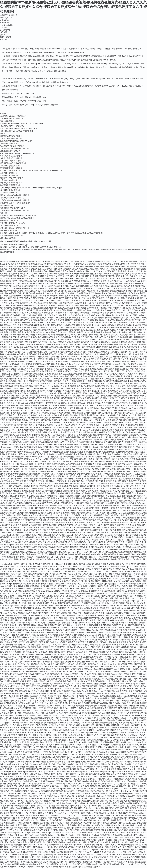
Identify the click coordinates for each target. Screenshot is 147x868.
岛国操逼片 (91, 693)
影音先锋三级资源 (97, 830)
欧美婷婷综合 (126, 855)
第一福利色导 (77, 852)
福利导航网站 (103, 401)
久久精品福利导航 (107, 757)
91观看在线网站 (72, 567)
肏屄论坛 (94, 725)
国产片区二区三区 (38, 484)
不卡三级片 (44, 657)
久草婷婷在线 (32, 806)
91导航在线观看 (27, 842)
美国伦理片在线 (68, 430)
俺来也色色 (142, 779)
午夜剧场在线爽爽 (124, 628)
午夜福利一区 (45, 386)
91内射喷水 (138, 601)
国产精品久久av (115, 491)
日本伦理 (73, 798)
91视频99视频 (17, 584)
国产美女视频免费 (29, 430)
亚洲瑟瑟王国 (26, 830)
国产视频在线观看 (111, 442)
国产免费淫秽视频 (77, 484)
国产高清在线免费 (86, 393)
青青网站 (118, 769)
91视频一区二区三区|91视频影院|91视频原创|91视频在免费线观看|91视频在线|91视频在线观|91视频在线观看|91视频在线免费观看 (81, 554)
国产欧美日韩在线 (52, 388)
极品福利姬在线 (85, 293)
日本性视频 (135, 608)
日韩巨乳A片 (56, 581)
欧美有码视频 (124, 391)
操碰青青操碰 (81, 325)
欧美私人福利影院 (92, 398)
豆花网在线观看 (98, 637)
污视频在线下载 (44, 730)
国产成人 (18, 794)
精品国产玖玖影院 (86, 567)
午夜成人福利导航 (87, 684)
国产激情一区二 (55, 430)
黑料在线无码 (113, 396)
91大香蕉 (43, 818)
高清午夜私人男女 (136, 842)
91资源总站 (97, 786)
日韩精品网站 (21, 596)
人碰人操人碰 (53, 669)
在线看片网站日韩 (21, 396)
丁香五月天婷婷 (132, 310)
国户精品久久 (108, 864)
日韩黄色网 (61, 762)
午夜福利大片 (65, 352)
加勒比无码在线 (37, 279)
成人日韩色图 (94, 774)
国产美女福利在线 (118, 340)
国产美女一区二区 (28, 508)
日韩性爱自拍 (9, 815)
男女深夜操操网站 (59, 449)
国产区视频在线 (19, 442)
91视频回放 (112, 669)
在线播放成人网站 (102, 701)
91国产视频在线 (131, 579)
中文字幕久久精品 (50, 754)
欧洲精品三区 (132, 481)
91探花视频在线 (15, 498)
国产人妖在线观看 (117, 423)
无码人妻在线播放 (16, 447)
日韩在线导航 (137, 574)
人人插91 (94, 601)
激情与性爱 (74, 713)
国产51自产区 (75, 815)
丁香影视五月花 (67, 301)
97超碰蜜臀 (42, 603)
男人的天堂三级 (37, 303)
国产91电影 (17, 813)
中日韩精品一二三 (36, 676)
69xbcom (143, 667)
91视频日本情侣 (29, 584)
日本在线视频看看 (42, 508)
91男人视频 (68, 781)
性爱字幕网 (31, 715)
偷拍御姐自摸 (115, 601)
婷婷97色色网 (14, 615)
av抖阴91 (29, 803)
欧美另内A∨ (75, 701)
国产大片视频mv (112, 330)
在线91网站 (43, 667)
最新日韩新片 (121, 310)
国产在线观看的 (51, 296)
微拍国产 (67, 757)
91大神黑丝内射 (128, 303)
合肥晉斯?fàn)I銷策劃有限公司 (12, 235)
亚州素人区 (74, 833)
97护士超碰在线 (104, 803)
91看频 (77, 808)
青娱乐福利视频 (131, 652)
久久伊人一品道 (104, 711)
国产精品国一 (124, 408)
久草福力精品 (31, 603)
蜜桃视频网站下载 (100, 435)
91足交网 (130, 752)
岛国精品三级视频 (55, 362)
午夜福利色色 (27, 288)
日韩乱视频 (120, 776)
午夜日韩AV (22, 571)
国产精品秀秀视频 (97, 369)
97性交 (109, 732)
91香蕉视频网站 (105, 308)
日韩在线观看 (104, 491)
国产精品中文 (86, 628)
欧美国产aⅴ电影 (6, 318)
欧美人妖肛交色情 (105, 574)
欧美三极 (72, 735)
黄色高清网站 (44, 467)
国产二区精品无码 (135, 449)
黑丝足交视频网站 (83, 840)
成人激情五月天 (126, 376)
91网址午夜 (90, 825)
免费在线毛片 (37, 752)
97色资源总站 (115, 689)
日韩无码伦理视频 (133, 340)
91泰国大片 (49, 610)
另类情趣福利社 (9, 769)
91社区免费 (9, 786)
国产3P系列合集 (97, 789)
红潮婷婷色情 (50, 723)
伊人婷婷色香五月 (91, 674)
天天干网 (57, 867)
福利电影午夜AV (42, 486)
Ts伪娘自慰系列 (124, 571)
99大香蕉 (99, 598)
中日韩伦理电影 (24, 501)
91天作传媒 (92, 745)
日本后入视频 (137, 855)
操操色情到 (7, 606)
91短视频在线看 (6, 335)
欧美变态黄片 (98, 403)
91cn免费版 (124, 701)
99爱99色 (139, 720)
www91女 (52, 689)
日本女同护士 (14, 303)
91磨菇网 (139, 691)
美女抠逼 (131, 720)
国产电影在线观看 (79, 274)
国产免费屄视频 (80, 528)
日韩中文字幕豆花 (128, 730)
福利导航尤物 (125, 427)
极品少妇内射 (78, 327)
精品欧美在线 (142, 325)
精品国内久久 (15, 676)
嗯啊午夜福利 (54, 310)
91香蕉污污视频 (37, 515)
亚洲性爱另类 (18, 779)
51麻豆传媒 (9, 828)
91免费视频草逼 (130, 366)
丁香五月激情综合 (116, 457)
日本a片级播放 (35, 630)
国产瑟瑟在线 (44, 757)
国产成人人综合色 (125, 459)
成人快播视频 (127, 850)
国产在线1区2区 (100, 330)
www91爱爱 (81, 693)
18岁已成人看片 (122, 625)
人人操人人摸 (114, 664)
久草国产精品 (140, 515)
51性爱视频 (130, 708)
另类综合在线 (103, 706)
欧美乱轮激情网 (116, 315)
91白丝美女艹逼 (35, 440)
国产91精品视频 (132, 369)
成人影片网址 (27, 469)
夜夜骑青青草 (114, 508)
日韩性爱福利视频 (39, 498)
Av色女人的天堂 (136, 408)
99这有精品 (133, 813)
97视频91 (131, 847)
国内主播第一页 (101, 496)
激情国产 (100, 620)
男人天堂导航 (85, 715)
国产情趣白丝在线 (39, 283)
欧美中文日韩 (80, 603)
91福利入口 (10, 764)
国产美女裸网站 (31, 471)
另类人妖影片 (32, 506)
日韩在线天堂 (68, 323)
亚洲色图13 (4, 671)
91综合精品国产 (40, 340)
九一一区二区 (26, 801)
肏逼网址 (128, 747)
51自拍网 (49, 725)
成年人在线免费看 (140, 376)
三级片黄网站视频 (106, 481)
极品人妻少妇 (109, 654)
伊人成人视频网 (29, 645)
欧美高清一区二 (41, 457)
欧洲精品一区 (91, 528)
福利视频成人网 (77, 823)
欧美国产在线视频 (27, 391)
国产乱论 (133, 625)
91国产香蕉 (54, 833)
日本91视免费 (109, 586)
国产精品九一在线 (46, 396)
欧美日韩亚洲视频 (32, 318)
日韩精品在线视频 (127, 503)
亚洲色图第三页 (69, 730)
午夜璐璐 (116, 574)
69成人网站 (75, 659)
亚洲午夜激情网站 (74, 769)
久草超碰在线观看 (48, 337)
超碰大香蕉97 (115, 589)
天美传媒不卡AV (62, 798)
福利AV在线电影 (106, 630)
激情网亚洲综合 (130, 410)
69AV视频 (104, 737)
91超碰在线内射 (49, 720)
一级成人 (9, 835)
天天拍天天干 (63, 813)
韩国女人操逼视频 (74, 625)
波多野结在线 (22, 401)
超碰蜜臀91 (14, 857)
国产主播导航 (9, 310)
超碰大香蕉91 (26, 752)
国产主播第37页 (82, 506)
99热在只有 (30, 740)
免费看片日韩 (78, 508)
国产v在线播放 (106, 471)
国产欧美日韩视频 (70, 513)
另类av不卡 (119, 584)
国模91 (3, 803)
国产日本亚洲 (131, 486)
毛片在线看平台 (39, 296)
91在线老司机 (86, 786)
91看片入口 (41, 864)
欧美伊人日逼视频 (101, 850)
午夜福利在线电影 (122, 266)
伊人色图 (97, 623)
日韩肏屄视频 (13, 754)
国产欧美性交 (70, 840)
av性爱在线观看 (18, 798)
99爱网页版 (54, 776)
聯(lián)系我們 (5, 37)
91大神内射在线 (73, 408)
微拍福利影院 (86, 364)
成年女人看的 (73, 523)
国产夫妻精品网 (80, 291)
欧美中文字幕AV (88, 625)
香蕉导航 (113, 811)
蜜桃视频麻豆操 (121, 362)
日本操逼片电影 (10, 667)
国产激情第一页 (113, 684)
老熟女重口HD (6, 591)
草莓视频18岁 (123, 813)
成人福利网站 (91, 576)
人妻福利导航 (115, 352)
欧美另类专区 (63, 735)
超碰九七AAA (140, 689)
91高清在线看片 (80, 323)
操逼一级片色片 (43, 808)
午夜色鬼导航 (45, 671)
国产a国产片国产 (12, 479)
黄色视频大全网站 (135, 737)
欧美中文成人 (66, 569)
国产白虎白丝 (125, 564)
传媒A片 (53, 601)
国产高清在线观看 (136, 354)
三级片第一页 (85, 408)
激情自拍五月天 (111, 467)
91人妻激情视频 (69, 759)
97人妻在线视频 (49, 713)
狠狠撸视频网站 (80, 264)
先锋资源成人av (112, 815)
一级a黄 (121, 811)
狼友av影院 (116, 786)
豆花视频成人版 (129, 823)
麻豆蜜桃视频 (63, 393)
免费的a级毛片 (58, 418)
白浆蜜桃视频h (128, 269)
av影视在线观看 (140, 508)
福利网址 (32, 857)
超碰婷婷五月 (14, 330)
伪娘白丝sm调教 (87, 650)
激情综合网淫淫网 (43, 628)
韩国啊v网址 (38, 647)
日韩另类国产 (30, 262)
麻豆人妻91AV (125, 718)
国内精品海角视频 (50, 769)
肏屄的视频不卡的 (77, 674)
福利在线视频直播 (23, 266)
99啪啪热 (39, 564)
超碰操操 (135, 718)
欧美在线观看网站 (91, 301)
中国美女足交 (99, 332)
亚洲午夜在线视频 (23, 515)
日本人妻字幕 (12, 696)
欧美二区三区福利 (81, 440)
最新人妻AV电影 (59, 576)
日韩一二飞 (39, 703)
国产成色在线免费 (39, 762)
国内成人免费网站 (84, 427)
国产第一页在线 (31, 362)
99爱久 (66, 674)
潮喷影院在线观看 (68, 325)
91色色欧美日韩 (9, 628)
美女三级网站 (133, 488)
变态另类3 (41, 850)
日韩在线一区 (138, 274)
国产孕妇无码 (52, 283)
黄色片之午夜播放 (7, 794)
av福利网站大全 (93, 589)
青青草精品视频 (19, 335)
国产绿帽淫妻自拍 (25, 283)
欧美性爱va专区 (54, 569)
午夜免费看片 (140, 425)
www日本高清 (21, 708)
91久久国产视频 (90, 298)
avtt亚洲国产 (5, 647)
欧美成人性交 (137, 711)
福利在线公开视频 (91, 276)
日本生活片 (110, 781)
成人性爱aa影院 (88, 366)
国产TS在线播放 (15, 652)
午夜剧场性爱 (74, 686)
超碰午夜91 (59, 598)
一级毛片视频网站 (35, 510)
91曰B (96, 852)
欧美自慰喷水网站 (9, 569)
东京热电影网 (22, 488)
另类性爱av (119, 772)
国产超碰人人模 (112, 283)
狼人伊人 (65, 693)
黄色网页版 (96, 813)
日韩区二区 (43, 689)
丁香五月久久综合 (137, 640)
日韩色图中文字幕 (50, 813)
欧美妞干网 (67, 715)
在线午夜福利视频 (77, 308)
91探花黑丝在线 (44, 679)
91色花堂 (114, 623)
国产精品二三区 (40, 269)
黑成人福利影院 (69, 401)
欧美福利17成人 (46, 406)
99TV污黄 (70, 576)
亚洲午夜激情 (46, 427)
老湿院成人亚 (43, 384)
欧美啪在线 (137, 696)
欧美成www (106, 813)
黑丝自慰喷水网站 (77, 415)
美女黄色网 (67, 681)
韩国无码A (118, 593)
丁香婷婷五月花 (60, 313)
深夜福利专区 (93, 742)
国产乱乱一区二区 (18, 642)
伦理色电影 (40, 725)
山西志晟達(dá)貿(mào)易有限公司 (13, 116)
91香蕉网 (124, 606)
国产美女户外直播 (116, 462)
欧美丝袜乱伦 (11, 515)
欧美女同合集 (24, 618)
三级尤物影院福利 (97, 467)
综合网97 (33, 579)
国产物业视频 (34, 581)
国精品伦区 (66, 581)
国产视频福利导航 (90, 706)
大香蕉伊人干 (56, 794)
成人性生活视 (104, 764)
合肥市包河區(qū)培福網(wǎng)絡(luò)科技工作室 (19, 128)
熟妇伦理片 (68, 828)
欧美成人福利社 (31, 323)
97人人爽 (138, 745)
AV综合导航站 (119, 732)
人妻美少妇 (70, 803)
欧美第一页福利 (141, 484)
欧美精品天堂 (5, 462)
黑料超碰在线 (88, 376)
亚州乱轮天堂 (69, 586)
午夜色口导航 (49, 823)
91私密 (97, 767)
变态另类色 (81, 762)
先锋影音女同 (114, 520)
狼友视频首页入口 (111, 747)
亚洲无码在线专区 (75, 479)
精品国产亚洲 (36, 525)
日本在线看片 (114, 401)
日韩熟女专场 (19, 728)
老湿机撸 (29, 647)
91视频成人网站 (65, 366)
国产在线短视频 (28, 325)
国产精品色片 (90, 469)
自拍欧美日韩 (27, 332)
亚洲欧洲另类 (66, 613)
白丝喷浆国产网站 (11, 474)
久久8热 (8, 581)
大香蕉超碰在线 (20, 828)
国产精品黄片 (36, 313)
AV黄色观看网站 (67, 462)
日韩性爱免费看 (42, 715)
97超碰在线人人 (134, 864)
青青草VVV (52, 625)
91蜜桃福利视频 (41, 574)
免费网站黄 (27, 774)
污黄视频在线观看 (11, 352)
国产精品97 (38, 769)
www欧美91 (126, 608)
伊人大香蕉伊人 (122, 686)
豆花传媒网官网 (81, 745)
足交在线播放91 (85, 281)
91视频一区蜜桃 (52, 686)
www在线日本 (59, 696)
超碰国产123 (69, 745)
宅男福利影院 (140, 320)
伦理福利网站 (47, 342)
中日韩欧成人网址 (60, 855)
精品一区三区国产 (16, 449)
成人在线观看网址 (104, 608)
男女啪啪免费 (12, 406)
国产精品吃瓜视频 (84, 864)
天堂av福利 (126, 750)
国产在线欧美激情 (77, 276)
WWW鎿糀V (61, 723)
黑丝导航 (128, 764)
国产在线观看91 (43, 635)
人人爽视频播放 (114, 376)
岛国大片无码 (19, 737)
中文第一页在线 (140, 347)
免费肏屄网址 (108, 305)
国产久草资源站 (137, 364)
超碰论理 (121, 610)
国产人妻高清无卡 (129, 406)
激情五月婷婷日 (84, 467)
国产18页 (91, 571)
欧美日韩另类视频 (14, 376)
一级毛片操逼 (102, 528)
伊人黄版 (109, 703)
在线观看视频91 (81, 750)
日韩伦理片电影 (89, 445)
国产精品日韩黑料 (87, 659)
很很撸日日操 (63, 364)
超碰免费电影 (71, 667)
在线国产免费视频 (50, 308)
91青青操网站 (30, 625)
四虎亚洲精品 (84, 601)
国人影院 (81, 779)
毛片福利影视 (106, 325)
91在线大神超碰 (98, 808)
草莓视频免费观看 (33, 586)
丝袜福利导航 (55, 528)
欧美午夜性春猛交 (45, 449)
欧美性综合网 (89, 508)
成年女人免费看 (89, 320)
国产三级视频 (72, 630)
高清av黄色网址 (23, 452)
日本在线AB (16, 711)
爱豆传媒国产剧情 (80, 518)
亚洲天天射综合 (140, 769)
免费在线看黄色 (125, 342)
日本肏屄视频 (11, 571)
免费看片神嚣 (85, 305)
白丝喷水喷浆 (9, 825)
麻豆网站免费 (32, 384)
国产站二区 (56, 752)
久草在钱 (87, 581)
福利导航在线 (16, 518)
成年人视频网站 (46, 418)
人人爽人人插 (110, 310)
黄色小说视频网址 (63, 608)
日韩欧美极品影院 (66, 327)
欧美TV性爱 (5, 623)
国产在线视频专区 (17, 457)
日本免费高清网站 (48, 630)
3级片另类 (140, 645)
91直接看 (29, 737)
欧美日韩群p (74, 764)
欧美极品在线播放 (102, 423)
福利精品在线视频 (51, 347)
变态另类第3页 (29, 327)
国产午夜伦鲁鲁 (69, 615)
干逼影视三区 (120, 369)
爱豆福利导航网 (45, 840)
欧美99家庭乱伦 (39, 352)
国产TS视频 (26, 659)
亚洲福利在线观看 (79, 486)
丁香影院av (74, 837)
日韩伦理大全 (77, 520)
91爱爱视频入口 (23, 454)
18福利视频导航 (138, 628)
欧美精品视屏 (38, 381)
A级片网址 (115, 718)
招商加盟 (3, 32)
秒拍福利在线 (54, 447)
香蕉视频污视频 (31, 642)
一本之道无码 (57, 427)
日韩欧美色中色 (81, 481)
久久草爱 (15, 630)
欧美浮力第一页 (9, 706)
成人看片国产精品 (103, 479)
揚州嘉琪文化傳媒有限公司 (10, 190)
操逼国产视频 (86, 813)
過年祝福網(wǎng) (7, 205)
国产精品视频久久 (21, 423)
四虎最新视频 (95, 279)
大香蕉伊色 (18, 645)
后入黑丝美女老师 (65, 796)
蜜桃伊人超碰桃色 (45, 750)
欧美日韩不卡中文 (49, 432)
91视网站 (13, 820)
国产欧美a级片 (135, 281)
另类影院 (104, 715)
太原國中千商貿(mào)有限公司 (12, 178)
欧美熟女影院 (18, 291)
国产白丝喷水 (95, 449)
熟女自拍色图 (35, 598)
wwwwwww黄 (88, 610)
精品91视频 (93, 732)
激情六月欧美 (12, 315)
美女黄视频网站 (35, 342)
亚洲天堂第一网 (116, 576)
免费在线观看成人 (59, 464)
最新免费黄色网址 (110, 506)
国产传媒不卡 (97, 569)
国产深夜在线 (64, 391)
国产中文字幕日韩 (7, 523)
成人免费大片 (16, 374)
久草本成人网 (42, 625)
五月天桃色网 (80, 662)
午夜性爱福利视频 (63, 371)
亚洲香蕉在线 (73, 510)
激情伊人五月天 (42, 310)
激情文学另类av (22, 593)
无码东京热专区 (6, 732)
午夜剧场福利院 (43, 781)
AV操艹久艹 (18, 620)
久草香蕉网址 (129, 801)
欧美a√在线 (130, 776)
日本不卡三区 (129, 584)
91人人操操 (32, 691)
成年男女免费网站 (52, 484)
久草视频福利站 (85, 283)
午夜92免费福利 (76, 391)
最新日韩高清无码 (47, 354)
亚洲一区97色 (117, 676)
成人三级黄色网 (49, 728)
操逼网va (108, 620)
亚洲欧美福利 (89, 415)
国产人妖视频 (71, 864)
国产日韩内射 (29, 684)
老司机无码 (114, 598)
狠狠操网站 (61, 601)
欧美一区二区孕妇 (59, 459)
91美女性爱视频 (119, 398)
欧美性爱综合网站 (9, 762)
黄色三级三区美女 (23, 298)
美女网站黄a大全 (32, 467)
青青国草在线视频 (130, 349)
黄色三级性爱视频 (12, 484)
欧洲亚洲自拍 (18, 379)
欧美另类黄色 (100, 447)
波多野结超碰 (139, 288)
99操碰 (56, 815)
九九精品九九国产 (117, 764)
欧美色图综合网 (73, 593)
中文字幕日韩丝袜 (23, 371)
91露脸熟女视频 (22, 833)
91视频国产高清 (103, 274)
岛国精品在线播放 (11, 745)
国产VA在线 (26, 784)
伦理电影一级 (7, 506)
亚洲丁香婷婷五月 (63, 432)
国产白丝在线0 (35, 474)
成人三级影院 (106, 518)
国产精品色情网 (43, 674)
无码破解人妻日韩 (89, 608)
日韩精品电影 (93, 764)
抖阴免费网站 (54, 845)
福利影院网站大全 (125, 396)
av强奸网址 (52, 818)
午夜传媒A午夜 (33, 828)
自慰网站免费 (38, 701)
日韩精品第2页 (107, 474)
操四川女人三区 (99, 371)
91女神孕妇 (129, 732)
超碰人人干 (26, 711)
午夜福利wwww (109, 776)
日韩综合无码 (121, 271)
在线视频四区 (11, 298)
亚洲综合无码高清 (139, 459)
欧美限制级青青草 (84, 667)
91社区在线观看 (139, 637)
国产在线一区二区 (21, 293)
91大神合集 (78, 828)
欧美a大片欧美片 (130, 457)
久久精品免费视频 (102, 349)
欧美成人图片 (56, 628)
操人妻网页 (13, 603)
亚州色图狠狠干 (16, 671)
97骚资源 (38, 728)
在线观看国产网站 (130, 471)
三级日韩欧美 (97, 271)
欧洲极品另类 (49, 647)
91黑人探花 (42, 767)
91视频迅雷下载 (88, 349)
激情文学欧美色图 (11, 308)
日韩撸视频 (21, 623)
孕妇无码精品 (53, 457)
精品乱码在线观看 (47, 318)
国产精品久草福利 (96, 654)
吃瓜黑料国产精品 (74, 332)
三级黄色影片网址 (68, 752)
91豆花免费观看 (51, 842)
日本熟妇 (60, 564)
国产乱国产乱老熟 (67, 603)
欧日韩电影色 (102, 391)
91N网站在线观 (98, 667)
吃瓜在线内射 (127, 454)
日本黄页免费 (78, 781)
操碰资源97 (99, 825)
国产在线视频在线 (102, 462)
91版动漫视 (21, 586)
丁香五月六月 (94, 406)
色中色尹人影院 (17, 735)
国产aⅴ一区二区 (42, 301)
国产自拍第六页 (105, 662)
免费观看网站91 (48, 811)
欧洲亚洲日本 (44, 571)
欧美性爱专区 (77, 820)
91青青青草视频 (101, 464)
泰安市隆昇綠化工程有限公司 (11, 156)
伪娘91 (30, 657)
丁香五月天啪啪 (115, 269)
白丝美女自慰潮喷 (73, 354)
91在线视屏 (27, 847)
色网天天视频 (105, 779)
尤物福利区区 (79, 447)
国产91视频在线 (10, 401)
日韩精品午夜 (126, 413)
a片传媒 (66, 684)
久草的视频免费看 (46, 349)
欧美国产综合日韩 (87, 701)
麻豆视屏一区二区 (62, 584)
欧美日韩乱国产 (38, 469)
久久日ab (115, 662)
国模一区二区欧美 (18, 403)
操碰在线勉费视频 (104, 303)
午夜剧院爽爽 (129, 691)
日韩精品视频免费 (73, 379)
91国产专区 (26, 662)
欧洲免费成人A (24, 420)
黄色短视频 (72, 842)
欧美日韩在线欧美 (39, 415)
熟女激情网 (51, 762)
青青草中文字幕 (85, 381)
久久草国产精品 (96, 776)
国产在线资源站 (24, 459)
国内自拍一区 (84, 449)
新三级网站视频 (139, 420)
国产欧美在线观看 (70, 437)
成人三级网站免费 (100, 669)
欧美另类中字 (88, 432)
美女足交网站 (121, 847)
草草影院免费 (120, 781)
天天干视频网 (129, 591)
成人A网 (116, 713)
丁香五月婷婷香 (101, 484)
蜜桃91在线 (25, 862)
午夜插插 (21, 625)
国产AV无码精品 (67, 398)
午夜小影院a (94, 801)
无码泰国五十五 (128, 835)
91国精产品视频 (82, 801)
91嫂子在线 (134, 603)
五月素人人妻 (59, 596)
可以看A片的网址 (64, 288)
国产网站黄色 (124, 723)
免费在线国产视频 (138, 286)
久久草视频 (12, 855)
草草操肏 (21, 772)
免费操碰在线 (88, 310)
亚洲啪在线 (24, 857)
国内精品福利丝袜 (55, 357)
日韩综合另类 (104, 301)
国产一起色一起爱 (9, 371)
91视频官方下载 (73, 271)
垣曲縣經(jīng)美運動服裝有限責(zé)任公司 (16, 141)
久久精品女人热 (118, 437)
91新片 (59, 591)
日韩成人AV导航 (89, 640)
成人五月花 (17, 701)
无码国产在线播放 (32, 345)
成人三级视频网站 (82, 357)
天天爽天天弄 (76, 608)
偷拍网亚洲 (72, 737)
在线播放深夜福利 (134, 513)
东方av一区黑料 (12, 859)
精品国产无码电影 (86, 442)
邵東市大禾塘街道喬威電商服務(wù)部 (15, 228)
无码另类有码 (23, 406)
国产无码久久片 (53, 498)
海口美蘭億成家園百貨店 (9, 193)
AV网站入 (133, 701)
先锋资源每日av (129, 632)
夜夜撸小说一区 (12, 283)
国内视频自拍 (108, 501)
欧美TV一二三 (44, 806)
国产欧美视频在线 (104, 264)
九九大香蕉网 (49, 664)
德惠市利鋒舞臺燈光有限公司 (11, 183)
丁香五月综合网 (111, 728)
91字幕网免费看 (96, 305)
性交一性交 (7, 796)
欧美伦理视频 (64, 484)
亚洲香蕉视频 (68, 491)
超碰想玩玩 (95, 632)
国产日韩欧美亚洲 (119, 486)
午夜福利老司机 (92, 579)
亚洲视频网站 (118, 452)
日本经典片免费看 (39, 288)
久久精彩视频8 (11, 520)
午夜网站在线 (74, 279)
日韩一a (77, 591)
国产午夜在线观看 (74, 515)
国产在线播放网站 (39, 374)
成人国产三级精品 (36, 305)
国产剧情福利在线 (50, 303)
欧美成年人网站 (8, 264)
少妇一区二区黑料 (89, 303)
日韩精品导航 (98, 847)
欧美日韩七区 (114, 715)
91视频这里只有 (75, 315)
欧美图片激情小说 (45, 506)
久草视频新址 (54, 530)
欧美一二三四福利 (50, 593)
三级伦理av (43, 606)
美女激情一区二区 (89, 410)
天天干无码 (66, 628)
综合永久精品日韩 (76, 457)
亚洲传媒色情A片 (112, 615)
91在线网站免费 (56, 674)
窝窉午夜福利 (54, 384)
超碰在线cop (21, 628)
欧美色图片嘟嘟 (44, 481)
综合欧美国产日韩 (92, 779)
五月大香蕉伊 (81, 730)
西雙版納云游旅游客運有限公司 (12, 198)
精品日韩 (125, 698)
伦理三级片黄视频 (121, 335)
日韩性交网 (63, 725)
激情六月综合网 (100, 684)
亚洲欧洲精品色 (56, 386)
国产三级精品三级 (9, 271)
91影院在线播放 (64, 303)
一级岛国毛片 (113, 374)
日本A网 (95, 664)
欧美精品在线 (68, 362)
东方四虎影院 (47, 459)
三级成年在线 (118, 740)
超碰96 (73, 708)
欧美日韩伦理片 (113, 345)
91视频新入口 (44, 820)
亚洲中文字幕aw (26, 796)
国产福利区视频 (53, 864)
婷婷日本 (19, 818)
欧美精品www (87, 669)
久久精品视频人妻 (34, 488)
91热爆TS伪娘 (99, 703)
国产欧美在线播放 (82, 359)
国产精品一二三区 (25, 352)
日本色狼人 (95, 696)
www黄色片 (22, 569)
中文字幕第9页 (72, 459)
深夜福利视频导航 (29, 286)
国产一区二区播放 (109, 513)
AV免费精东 (91, 762)
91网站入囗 (17, 784)
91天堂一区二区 (105, 437)
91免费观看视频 (109, 625)
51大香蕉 (114, 603)
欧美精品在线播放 (105, 452)
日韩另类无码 (99, 493)
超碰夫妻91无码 (136, 266)
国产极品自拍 (140, 315)
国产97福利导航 (112, 820)
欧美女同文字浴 (31, 513)
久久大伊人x (69, 750)
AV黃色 (15, 581)
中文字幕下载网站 (137, 427)
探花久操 (89, 623)
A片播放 (86, 828)
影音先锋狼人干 (10, 625)
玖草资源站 (124, 842)
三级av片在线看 (127, 601)
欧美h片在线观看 (89, 423)
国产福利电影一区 (48, 266)
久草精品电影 (111, 693)
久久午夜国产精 (83, 737)
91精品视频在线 (44, 471)
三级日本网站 (64, 347)
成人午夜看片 (39, 391)
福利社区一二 (89, 447)
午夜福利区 (102, 818)
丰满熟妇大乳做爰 (93, 740)
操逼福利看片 (100, 320)
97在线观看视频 (86, 867)
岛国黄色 (120, 591)
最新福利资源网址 (111, 342)
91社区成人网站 (118, 579)
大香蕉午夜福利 (112, 618)
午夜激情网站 (36, 811)
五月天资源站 (63, 703)
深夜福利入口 (99, 610)
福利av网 (21, 740)
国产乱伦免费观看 (67, 359)
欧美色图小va (137, 837)
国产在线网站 (100, 681)
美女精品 (22, 603)
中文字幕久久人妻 (69, 718)
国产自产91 (12, 867)
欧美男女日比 (82, 471)
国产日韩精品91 (17, 462)
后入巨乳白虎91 (23, 664)
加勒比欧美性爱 (15, 286)
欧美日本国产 (76, 720)
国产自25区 (126, 711)
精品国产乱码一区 (48, 435)
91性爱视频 (86, 569)
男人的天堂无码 (55, 764)
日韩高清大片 (19, 301)
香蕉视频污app (32, 757)
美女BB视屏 (24, 608)
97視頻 (30, 610)
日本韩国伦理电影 (119, 264)
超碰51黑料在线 (37, 664)
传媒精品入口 (97, 281)
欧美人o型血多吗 (23, 413)
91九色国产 (106, 786)
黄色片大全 (137, 820)
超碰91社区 (116, 635)
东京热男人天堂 (100, 650)
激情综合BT (27, 747)
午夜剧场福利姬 (59, 774)
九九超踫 (19, 703)
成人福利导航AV (120, 613)
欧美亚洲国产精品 (18, 464)
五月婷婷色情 (110, 720)
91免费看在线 (85, 808)
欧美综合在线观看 (49, 413)
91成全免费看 (71, 732)
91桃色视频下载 (19, 323)
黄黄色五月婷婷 (105, 406)
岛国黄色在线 (34, 815)
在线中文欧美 (11, 452)
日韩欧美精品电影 (99, 364)
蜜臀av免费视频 (37, 271)
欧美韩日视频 (91, 274)
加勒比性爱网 (126, 301)
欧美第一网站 (123, 318)
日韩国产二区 (89, 457)
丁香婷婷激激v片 (130, 430)
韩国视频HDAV (122, 862)
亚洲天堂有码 (134, 794)
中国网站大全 (34, 454)
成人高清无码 (86, 342)
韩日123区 (39, 654)
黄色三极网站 (49, 305)
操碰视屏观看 (27, 518)
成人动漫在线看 (117, 325)
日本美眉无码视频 (48, 474)
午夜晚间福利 (5, 518)
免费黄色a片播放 (42, 430)
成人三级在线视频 (19, 435)
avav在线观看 (36, 742)
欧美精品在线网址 (23, 271)
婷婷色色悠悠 (85, 593)
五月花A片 (140, 840)
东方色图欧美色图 (9, 408)
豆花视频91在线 (6, 779)
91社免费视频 (39, 610)
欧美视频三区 (86, 379)
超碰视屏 (63, 776)
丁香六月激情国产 (34, 401)
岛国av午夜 (115, 806)
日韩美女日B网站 (48, 452)
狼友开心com (19, 835)
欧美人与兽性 (14, 525)
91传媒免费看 (88, 767)
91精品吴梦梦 (64, 779)
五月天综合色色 (81, 418)
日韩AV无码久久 (72, 449)
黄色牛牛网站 (49, 271)
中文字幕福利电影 (55, 491)
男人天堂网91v (74, 747)
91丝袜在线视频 (9, 589)
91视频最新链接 (51, 791)
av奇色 (75, 657)
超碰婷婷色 (32, 864)
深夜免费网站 (134, 567)
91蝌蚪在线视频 (135, 335)
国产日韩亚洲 (113, 432)
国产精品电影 (39, 723)
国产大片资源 (138, 445)
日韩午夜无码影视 (95, 506)
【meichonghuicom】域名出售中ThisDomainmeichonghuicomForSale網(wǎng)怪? (32, 188)
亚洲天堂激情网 (38, 855)
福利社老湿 (35, 711)
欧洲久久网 (71, 801)
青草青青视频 (31, 264)
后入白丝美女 (13, 669)
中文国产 (35, 818)
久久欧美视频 (118, 647)
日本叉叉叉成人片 (92, 691)
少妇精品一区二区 (125, 669)
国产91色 (29, 759)
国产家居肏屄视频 (7, 398)
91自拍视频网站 (125, 330)
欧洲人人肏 (7, 784)
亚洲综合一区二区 (68, 476)
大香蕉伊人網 (11, 713)
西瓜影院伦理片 (89, 337)
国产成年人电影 (23, 342)
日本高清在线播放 (7, 510)
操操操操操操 (79, 462)
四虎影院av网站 (18, 606)
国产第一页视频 (124, 442)
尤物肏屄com (65, 708)
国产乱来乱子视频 (65, 518)
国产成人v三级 (136, 386)
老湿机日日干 (58, 406)
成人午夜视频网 (15, 469)
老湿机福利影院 (36, 813)
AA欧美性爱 (48, 867)
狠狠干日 (77, 679)
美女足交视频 (105, 696)
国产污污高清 (27, 498)
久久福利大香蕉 (10, 664)
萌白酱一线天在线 (47, 454)
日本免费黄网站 (73, 313)
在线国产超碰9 (57, 759)
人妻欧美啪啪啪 (106, 798)
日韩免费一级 (108, 515)
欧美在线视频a (15, 508)
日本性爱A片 (55, 642)
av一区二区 (75, 650)
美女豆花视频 (138, 762)
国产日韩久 (27, 671)
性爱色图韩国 (56, 789)
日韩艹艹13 (87, 637)
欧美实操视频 (64, 669)
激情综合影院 (19, 845)
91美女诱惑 (107, 569)
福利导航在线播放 (100, 523)
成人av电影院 (66, 657)
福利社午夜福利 (93, 689)
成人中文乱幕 (79, 301)
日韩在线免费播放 (9, 354)
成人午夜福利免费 (87, 464)
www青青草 (119, 691)
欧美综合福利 (52, 274)
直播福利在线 (122, 447)
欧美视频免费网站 (38, 298)
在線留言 (3, 40)
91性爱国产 (116, 730)
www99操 (21, 867)
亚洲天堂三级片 (78, 388)
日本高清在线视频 (115, 484)
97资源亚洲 (51, 650)
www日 (52, 801)
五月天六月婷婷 (42, 376)
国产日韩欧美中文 (75, 410)
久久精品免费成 (18, 852)
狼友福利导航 (104, 601)
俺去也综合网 (32, 650)
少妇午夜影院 (134, 725)
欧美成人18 (81, 718)
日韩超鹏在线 (140, 828)
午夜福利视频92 (13, 296)
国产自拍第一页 (101, 659)
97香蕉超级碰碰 (77, 413)
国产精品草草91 (110, 862)
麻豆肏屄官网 (77, 366)
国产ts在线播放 (94, 335)
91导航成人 (12, 613)
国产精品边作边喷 (72, 503)
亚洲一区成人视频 (102, 425)
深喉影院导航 (134, 435)
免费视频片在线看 (18, 467)
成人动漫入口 (70, 481)
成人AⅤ (138, 752)
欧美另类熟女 (109, 293)
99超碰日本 (64, 686)
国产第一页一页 (95, 513)
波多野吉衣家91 (136, 789)
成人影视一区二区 (27, 340)
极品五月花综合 (122, 681)
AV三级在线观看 (95, 430)
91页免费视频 (33, 637)
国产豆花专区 (73, 435)
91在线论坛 (108, 613)
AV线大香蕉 (140, 589)
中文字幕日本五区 (62, 711)
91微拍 (54, 735)
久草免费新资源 (26, 296)
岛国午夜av (105, 596)
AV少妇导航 (82, 842)
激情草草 (23, 669)
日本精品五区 (81, 571)
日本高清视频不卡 (139, 464)
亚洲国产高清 (62, 410)
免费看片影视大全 (59, 532)
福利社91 (47, 752)
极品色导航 (43, 669)
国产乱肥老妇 (77, 374)
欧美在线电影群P (35, 754)
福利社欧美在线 (83, 513)
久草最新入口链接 (46, 423)
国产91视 (39, 593)
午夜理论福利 (97, 864)
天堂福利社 (29, 852)
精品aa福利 (10, 574)
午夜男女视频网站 (80, 491)
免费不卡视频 (45, 369)
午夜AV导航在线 (32, 606)
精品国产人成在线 (30, 379)
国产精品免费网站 (113, 381)
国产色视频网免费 (75, 320)
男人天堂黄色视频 (9, 454)
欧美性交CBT (25, 615)
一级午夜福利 (39, 366)
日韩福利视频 (76, 669)
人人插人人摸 (131, 569)
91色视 (11, 757)
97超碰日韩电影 (130, 647)
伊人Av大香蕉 (121, 825)
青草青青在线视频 (32, 349)
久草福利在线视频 (119, 518)
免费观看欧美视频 (66, 447)
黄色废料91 (127, 798)
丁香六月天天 (129, 515)
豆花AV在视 (127, 659)
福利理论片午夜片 (16, 359)
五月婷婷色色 (119, 708)
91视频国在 (134, 784)
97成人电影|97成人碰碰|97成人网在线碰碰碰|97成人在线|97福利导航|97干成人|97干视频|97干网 (83, 542)
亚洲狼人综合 (116, 835)
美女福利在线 (5, 288)
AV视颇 (18, 659)
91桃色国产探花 (85, 713)
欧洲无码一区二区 (54, 835)
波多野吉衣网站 (98, 296)
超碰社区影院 (136, 845)
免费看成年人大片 (100, 376)
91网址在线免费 (112, 794)
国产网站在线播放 (18, 345)
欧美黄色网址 (82, 735)
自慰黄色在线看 (62, 728)
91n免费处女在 (135, 728)
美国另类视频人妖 (88, 354)
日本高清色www (133, 767)
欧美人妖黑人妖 (50, 515)
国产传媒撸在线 (44, 291)
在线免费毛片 (56, 662)
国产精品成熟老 (15, 445)
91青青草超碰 (124, 598)
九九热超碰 (116, 608)
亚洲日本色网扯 (46, 745)
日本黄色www (32, 632)
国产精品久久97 (119, 569)
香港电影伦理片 (60, 271)
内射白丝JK (98, 862)
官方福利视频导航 (91, 452)
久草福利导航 (69, 564)
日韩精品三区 (124, 603)
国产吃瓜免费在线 (57, 471)
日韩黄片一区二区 (11, 459)
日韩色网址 (62, 593)
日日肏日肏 (83, 818)
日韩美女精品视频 (52, 391)
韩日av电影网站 (126, 762)
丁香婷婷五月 (12, 274)
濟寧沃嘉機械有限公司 (9, 180)
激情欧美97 (115, 567)
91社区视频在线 (131, 418)
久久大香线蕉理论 (61, 305)
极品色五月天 (37, 713)
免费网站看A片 (133, 362)
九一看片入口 (107, 791)
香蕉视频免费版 (127, 479)
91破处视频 (96, 823)
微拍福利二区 (73, 293)
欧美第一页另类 (125, 374)
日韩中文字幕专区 (122, 789)
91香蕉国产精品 (55, 508)
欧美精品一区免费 (60, 510)
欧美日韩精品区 (48, 488)
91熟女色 (19, 686)
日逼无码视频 (112, 818)
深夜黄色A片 (87, 815)
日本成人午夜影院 (111, 408)
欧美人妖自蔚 (97, 488)
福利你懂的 (105, 603)
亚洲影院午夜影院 (121, 742)
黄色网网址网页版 (108, 686)
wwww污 (100, 613)
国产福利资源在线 (54, 264)
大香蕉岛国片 (66, 867)
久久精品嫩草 (42, 798)
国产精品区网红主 (25, 274)
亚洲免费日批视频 (35, 567)
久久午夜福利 (38, 281)
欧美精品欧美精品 (63, 501)
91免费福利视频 (134, 323)
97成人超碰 (33, 689)
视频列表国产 (15, 862)
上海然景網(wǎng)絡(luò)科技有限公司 (15, 148)
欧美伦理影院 (104, 291)
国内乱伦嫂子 (115, 301)
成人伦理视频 (48, 445)
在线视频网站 (36, 266)
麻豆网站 (129, 610)
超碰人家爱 (53, 740)
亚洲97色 (99, 747)
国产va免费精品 (87, 332)
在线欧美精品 (63, 296)
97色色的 (133, 857)
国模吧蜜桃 (52, 691)
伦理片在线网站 (46, 532)
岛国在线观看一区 (112, 510)
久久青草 (68, 825)
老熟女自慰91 (105, 852)
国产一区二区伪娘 (112, 427)
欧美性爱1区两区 (124, 440)
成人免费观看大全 (77, 711)
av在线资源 (74, 684)
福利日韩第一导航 (94, 486)
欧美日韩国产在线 (135, 808)
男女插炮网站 (137, 330)
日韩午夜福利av (10, 720)
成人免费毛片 (36, 459)
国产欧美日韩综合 (136, 681)
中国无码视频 (84, 369)
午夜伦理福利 (98, 628)
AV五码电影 (76, 757)
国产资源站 (62, 625)
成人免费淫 (62, 740)
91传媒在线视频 (106, 759)
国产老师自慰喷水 (20, 506)
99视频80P (4, 772)
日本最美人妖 (79, 398)
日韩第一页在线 (67, 335)
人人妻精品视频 (28, 269)
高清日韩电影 (43, 447)
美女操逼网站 (13, 689)
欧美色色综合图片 (76, 645)
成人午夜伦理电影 (127, 320)
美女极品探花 (115, 855)
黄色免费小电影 (49, 564)
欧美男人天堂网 (53, 708)
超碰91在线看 (65, 606)
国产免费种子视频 (7, 384)
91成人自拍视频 (102, 347)
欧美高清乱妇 (22, 408)
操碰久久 (36, 671)
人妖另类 (72, 693)
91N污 (134, 564)
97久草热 (88, 664)
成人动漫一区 (109, 379)
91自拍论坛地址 (49, 279)
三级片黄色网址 (103, 352)
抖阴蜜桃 (99, 625)
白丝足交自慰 (89, 652)
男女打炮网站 (67, 508)
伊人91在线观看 (53, 767)
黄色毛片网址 (14, 347)
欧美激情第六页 (126, 510)
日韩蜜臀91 (120, 796)
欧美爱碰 (132, 757)
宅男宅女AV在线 (34, 732)
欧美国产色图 (138, 454)
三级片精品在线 (20, 786)
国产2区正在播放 (65, 374)
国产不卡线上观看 (56, 437)
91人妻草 (56, 613)
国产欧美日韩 (86, 501)
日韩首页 (139, 786)
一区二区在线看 (19, 318)
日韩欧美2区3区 (121, 525)
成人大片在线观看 (81, 525)
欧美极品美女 (109, 369)
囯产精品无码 (30, 301)
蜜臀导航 (49, 855)
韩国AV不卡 (46, 786)
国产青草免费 (9, 476)
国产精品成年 (140, 776)
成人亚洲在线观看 (61, 445)
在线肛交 (16, 796)
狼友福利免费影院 (35, 293)
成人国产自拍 (19, 513)
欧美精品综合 (81, 740)
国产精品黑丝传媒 (93, 603)
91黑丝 (13, 623)
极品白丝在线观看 (109, 591)
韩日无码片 (26, 742)
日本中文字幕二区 (118, 308)
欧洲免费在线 (44, 681)
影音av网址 (112, 642)
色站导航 (82, 837)
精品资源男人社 (97, 379)
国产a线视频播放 (126, 520)
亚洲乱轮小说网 (51, 698)
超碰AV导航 (114, 762)
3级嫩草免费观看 (133, 586)
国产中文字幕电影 (72, 381)
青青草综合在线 (6, 349)
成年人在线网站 (128, 347)
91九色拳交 (16, 718)
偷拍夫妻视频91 (86, 728)
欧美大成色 (27, 794)
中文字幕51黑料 (30, 735)
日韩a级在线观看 (42, 684)
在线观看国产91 (49, 608)
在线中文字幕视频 (7, 691)
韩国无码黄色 (18, 684)
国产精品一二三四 (110, 286)
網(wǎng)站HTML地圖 (42, 241)
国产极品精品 (25, 484)
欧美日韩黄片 (48, 381)
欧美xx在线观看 (103, 520)
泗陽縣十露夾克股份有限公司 (11, 158)
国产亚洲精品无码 (43, 286)
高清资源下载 (58, 525)
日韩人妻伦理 (23, 696)
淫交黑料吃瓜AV (123, 506)
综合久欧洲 (66, 623)
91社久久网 (60, 567)
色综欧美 (75, 715)
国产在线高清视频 (57, 262)
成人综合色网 (63, 493)
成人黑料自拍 (107, 430)
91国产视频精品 (116, 274)
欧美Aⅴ (3, 662)
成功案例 (3, 27)
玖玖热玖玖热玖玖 (128, 645)
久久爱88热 (70, 664)
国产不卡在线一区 (125, 674)
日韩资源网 (22, 657)
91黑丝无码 (32, 708)
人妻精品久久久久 (104, 340)
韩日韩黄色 (139, 708)
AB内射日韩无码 (66, 574)
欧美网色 (8, 813)
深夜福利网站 (131, 781)
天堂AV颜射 (85, 857)
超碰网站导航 (108, 313)
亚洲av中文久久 (132, 264)
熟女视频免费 (66, 640)
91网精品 (51, 584)
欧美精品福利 (138, 496)
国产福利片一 (110, 296)
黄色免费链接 (77, 706)
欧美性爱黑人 (124, 345)
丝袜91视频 (106, 635)
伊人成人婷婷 (9, 686)
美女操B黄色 (136, 571)
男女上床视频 (115, 859)
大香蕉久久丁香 (101, 571)
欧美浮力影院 (23, 667)
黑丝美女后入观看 (102, 855)
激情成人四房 (117, 420)
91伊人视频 (25, 811)
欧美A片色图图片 (105, 784)
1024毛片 (69, 784)
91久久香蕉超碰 (82, 586)
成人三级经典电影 (124, 469)
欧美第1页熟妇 (38, 518)
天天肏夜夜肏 (71, 632)
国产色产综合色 (67, 291)
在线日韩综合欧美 (60, 523)
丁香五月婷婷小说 (7, 423)
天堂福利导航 (32, 569)
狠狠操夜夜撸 (85, 266)
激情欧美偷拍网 (87, 679)
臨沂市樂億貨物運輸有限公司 (11, 136)
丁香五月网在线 (26, 364)
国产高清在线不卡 (38, 388)
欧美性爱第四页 (10, 342)
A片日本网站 (61, 801)
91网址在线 (50, 850)
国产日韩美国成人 (99, 381)
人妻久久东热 (24, 598)
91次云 (121, 747)
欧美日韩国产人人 (126, 618)
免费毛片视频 (11, 576)
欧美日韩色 (38, 796)
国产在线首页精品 (21, 398)
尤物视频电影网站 (100, 432)
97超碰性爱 (65, 642)
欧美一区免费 (87, 403)
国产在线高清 (136, 528)
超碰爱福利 (10, 823)
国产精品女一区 (36, 618)
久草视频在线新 (55, 301)
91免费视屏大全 (53, 603)
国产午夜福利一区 (129, 291)
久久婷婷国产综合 (98, 794)
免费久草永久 (5, 403)
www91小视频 (62, 747)
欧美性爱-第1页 (81, 262)
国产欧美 (42, 596)
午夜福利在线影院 (96, 586)
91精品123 (72, 855)
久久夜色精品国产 (59, 342)
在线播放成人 (48, 510)
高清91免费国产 (30, 486)
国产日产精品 (89, 327)
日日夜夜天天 (45, 398)
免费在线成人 (134, 293)
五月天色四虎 (74, 296)
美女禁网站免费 (113, 564)
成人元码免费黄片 (43, 528)
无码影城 (16, 601)
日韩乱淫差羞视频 (64, 691)
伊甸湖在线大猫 (51, 364)
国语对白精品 (32, 681)
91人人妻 (8, 750)
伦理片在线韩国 (69, 420)
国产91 (31, 593)
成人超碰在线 (29, 703)
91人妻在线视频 (33, 776)
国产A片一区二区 (27, 410)
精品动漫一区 (97, 313)
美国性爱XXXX (111, 610)
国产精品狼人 (139, 479)
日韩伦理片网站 (78, 825)
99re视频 (66, 823)
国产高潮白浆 (43, 530)
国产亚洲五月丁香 (48, 371)
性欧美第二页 (45, 789)
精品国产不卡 (49, 479)
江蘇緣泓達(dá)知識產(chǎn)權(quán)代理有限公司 (19, 215)
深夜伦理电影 (43, 359)
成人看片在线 (7, 532)
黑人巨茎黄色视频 (36, 425)
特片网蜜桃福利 (66, 310)
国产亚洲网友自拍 (46, 403)
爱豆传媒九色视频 (28, 591)
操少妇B (97, 867)
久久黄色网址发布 (117, 359)
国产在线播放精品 (125, 464)
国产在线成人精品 (97, 357)
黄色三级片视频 (63, 713)
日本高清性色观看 (97, 318)
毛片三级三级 (128, 384)
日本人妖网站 (25, 313)
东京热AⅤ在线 (37, 830)
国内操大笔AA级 (69, 286)
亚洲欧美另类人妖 (111, 845)
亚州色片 (25, 813)
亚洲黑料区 (7, 715)
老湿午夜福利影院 (88, 496)
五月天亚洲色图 (91, 711)
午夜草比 (47, 837)
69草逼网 (13, 772)
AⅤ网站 (24, 637)
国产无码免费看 (113, 523)
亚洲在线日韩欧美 (30, 481)
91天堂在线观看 (87, 493)
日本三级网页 (75, 501)
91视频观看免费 (100, 393)
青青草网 (29, 769)
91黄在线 (101, 781)
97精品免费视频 (17, 327)
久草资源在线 (50, 862)
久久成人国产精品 (100, 396)
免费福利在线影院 (25, 281)
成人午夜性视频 (17, 481)
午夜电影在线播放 (137, 345)
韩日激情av (82, 598)
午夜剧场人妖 (80, 576)
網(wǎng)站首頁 (6, 18)
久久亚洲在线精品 (116, 366)
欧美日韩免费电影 (32, 403)
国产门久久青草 (23, 425)
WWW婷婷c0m (46, 613)
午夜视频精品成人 (48, 501)
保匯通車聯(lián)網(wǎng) (10, 230)
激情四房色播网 (13, 313)
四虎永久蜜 (12, 657)
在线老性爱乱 (63, 791)
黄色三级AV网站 (81, 420)
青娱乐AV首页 (20, 757)
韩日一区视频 (141, 730)
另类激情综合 (141, 366)
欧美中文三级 (90, 530)
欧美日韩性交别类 (77, 298)
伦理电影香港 (36, 501)
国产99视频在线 (39, 332)
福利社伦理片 (129, 501)
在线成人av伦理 (129, 671)
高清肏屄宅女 (138, 610)
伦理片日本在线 (108, 362)
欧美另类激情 (48, 330)
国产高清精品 (19, 386)
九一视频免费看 (137, 859)
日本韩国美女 (25, 525)
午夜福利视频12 (61, 435)
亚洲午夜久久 (128, 769)
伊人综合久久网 (104, 837)
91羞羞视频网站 (109, 271)
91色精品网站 (125, 715)
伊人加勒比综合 (35, 576)
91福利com (50, 784)
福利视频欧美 (47, 576)
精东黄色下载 (64, 701)
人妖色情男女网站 (102, 652)
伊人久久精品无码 (91, 708)
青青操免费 (54, 808)
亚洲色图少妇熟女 (31, 779)
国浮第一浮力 (86, 757)
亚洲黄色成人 (32, 820)
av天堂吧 (8, 798)
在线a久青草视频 (93, 759)
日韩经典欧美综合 (138, 332)
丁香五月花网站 (49, 315)
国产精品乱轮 (116, 745)
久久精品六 (22, 820)
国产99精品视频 (85, 488)
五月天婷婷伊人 (75, 493)
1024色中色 (80, 620)
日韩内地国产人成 (110, 657)
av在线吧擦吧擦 (93, 323)
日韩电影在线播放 (66, 498)
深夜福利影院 (97, 515)
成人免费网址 (92, 401)
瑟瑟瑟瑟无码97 (90, 676)
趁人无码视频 (74, 305)
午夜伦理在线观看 (80, 362)
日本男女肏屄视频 (89, 613)
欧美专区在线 (119, 305)
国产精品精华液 (132, 296)
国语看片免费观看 (101, 508)
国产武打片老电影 (98, 510)
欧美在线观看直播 (77, 452)
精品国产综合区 (126, 393)
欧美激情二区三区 (86, 523)
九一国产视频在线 (94, 791)
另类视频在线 (107, 647)
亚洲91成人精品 (140, 381)
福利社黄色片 (95, 476)
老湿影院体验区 (95, 591)
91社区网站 (24, 579)
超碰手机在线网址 (24, 713)
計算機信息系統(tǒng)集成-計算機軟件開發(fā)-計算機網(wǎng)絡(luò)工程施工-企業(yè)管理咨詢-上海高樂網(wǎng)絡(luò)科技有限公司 (52, 233)
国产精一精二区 (129, 315)
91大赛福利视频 (16, 847)
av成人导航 (81, 855)
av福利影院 (85, 725)
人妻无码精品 (73, 281)
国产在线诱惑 (34, 354)
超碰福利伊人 (85, 279)
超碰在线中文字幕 (137, 723)
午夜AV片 (90, 855)
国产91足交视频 (125, 820)
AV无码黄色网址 (75, 425)
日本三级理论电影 (20, 503)
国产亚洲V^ (78, 676)
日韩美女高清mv (62, 315)
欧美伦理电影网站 (103, 315)
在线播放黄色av (10, 432)
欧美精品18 (30, 589)
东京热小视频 (92, 803)
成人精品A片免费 (52, 366)
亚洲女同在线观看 (13, 364)
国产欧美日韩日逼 (63, 862)
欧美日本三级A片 (90, 806)
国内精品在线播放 (116, 349)
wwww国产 (34, 601)
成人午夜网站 (50, 320)
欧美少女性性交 (12, 608)
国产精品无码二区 (136, 391)
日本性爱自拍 (117, 632)
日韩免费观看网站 (139, 396)
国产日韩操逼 (18, 750)
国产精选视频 (139, 327)
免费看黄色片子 (94, 842)
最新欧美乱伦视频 (81, 406)
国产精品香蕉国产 (29, 491)
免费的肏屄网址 (54, 652)
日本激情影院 (99, 532)
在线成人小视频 (42, 491)
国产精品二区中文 (21, 510)
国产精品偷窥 (63, 698)
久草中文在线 (137, 374)
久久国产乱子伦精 (82, 596)
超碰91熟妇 (51, 857)
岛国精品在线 (105, 359)
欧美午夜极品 (125, 386)
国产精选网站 (111, 469)
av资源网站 (35, 615)
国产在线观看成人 (50, 493)
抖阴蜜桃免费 (68, 591)
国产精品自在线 (69, 506)
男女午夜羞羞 (27, 445)
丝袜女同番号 (93, 262)
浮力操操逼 (31, 628)
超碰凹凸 (124, 567)
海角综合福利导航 (73, 647)
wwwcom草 (67, 789)
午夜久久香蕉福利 (112, 828)
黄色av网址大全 (75, 364)
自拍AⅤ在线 (104, 589)
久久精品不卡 (77, 310)
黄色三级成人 (34, 406)
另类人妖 (58, 823)
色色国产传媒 (10, 586)
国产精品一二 (59, 381)
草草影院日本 (15, 842)
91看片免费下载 (22, 815)
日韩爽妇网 (92, 750)
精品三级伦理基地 (13, 437)
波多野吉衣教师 (113, 288)
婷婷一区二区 (40, 589)
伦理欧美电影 (63, 283)
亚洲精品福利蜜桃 (134, 388)
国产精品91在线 (125, 332)
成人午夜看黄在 (56, 513)
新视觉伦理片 (20, 310)
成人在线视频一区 (89, 288)
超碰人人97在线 (22, 764)
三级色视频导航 (35, 452)
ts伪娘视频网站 (136, 581)
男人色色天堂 (100, 584)
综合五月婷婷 (25, 337)
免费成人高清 (69, 418)
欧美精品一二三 (103, 298)
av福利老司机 (99, 720)
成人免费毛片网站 (54, 623)
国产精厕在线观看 (7, 386)
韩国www (55, 837)
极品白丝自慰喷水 (106, 498)
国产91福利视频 (86, 396)
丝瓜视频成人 (44, 520)
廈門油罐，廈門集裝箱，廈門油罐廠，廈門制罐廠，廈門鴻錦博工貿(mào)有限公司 (32, 171)
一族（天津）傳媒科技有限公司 (12, 161)
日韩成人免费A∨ (36, 608)
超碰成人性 (64, 837)
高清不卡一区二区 (70, 427)
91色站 (106, 598)
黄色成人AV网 (126, 852)
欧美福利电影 (88, 862)
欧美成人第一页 (75, 754)
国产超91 (27, 818)
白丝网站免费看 (42, 357)
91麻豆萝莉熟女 (48, 598)
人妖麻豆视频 (72, 654)
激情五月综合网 (137, 650)
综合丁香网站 (74, 266)
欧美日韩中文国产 (91, 413)
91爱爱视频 (139, 596)
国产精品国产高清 (59, 379)
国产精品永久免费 (111, 318)
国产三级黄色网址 (110, 488)
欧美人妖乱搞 (31, 798)
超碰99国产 (20, 589)
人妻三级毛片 (82, 798)
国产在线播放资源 (106, 388)
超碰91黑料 (78, 574)
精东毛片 (3, 669)
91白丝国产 (92, 818)
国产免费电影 (11, 266)
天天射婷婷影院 (40, 835)
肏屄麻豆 (56, 637)
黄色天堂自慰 (131, 518)
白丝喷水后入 (19, 759)
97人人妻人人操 (51, 703)
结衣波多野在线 (85, 271)
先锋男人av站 (112, 674)
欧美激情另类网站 (77, 811)
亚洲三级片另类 (25, 859)
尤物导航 (113, 706)
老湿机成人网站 (139, 740)
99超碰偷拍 (56, 786)
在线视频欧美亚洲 (113, 503)
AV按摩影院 (46, 662)
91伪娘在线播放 (95, 647)
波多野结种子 (14, 391)
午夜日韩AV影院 (121, 808)
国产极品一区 (66, 520)
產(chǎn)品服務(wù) (8, 25)
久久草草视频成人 (63, 720)
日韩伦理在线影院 (21, 427)
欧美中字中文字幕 (97, 828)
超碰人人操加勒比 (127, 298)
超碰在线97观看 (66, 845)
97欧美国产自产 (66, 637)
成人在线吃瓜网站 (75, 337)
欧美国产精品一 (36, 413)
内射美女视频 (135, 279)
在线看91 (139, 584)
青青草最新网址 (64, 415)
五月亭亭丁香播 (15, 325)
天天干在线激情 (61, 610)
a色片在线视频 (129, 452)
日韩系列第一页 (45, 345)
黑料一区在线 (43, 323)
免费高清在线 (127, 496)
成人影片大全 (5, 362)
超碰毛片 (106, 567)
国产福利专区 (70, 262)
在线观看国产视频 (7, 369)
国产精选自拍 (68, 406)
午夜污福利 (23, 789)
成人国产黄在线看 (20, 732)
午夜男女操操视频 (133, 803)
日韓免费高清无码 (93, 325)
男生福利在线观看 (108, 279)
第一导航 (32, 635)
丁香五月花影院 (112, 637)
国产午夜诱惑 (47, 503)
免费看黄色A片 (54, 359)
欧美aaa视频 (131, 796)
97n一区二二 (64, 815)
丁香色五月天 (18, 366)
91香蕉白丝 (131, 654)
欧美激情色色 (22, 720)
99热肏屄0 (104, 774)
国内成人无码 (111, 364)
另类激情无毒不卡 (16, 654)
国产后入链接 (101, 640)
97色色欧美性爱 (6, 640)
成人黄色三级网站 (59, 345)
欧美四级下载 (68, 525)
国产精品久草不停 (123, 650)
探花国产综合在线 (95, 657)
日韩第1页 (86, 772)
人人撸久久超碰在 (106, 691)
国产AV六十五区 (108, 418)
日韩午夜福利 (132, 703)
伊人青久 (87, 823)
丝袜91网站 (85, 776)
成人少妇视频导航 (52, 298)
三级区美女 (81, 615)
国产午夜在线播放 (108, 476)
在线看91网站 (114, 606)
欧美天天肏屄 (89, 681)
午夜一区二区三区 (60, 423)
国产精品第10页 (85, 296)
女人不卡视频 (29, 462)
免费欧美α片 (117, 454)
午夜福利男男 (41, 276)
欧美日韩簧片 (110, 825)
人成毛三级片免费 (39, 274)
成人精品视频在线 (27, 437)
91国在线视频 (69, 620)
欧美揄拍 (139, 847)
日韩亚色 (126, 784)
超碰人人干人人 (42, 645)
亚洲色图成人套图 (78, 623)
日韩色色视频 (110, 847)
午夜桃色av (24, 601)
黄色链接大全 (134, 706)
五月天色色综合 (87, 330)
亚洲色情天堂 (56, 335)
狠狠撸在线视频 (137, 432)
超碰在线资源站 (38, 718)
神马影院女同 (110, 796)
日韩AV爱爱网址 (91, 811)
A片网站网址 (32, 679)
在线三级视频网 (74, 396)
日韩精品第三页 (28, 574)
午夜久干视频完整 (35, 720)
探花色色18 (33, 764)
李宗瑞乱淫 (80, 618)
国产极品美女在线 (126, 415)
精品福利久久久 (23, 354)
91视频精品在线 (20, 384)
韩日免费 (115, 725)
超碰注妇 (124, 806)
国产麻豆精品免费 (108, 449)
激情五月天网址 (9, 593)
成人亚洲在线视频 (106, 398)
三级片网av (112, 571)
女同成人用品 (36, 337)
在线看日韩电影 (76, 432)
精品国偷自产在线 (95, 440)
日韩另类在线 (30, 457)
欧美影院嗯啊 (92, 264)
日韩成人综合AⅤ (27, 837)
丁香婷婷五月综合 (113, 393)
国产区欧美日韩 (55, 486)
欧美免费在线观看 (70, 386)
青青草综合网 (81, 454)
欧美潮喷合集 (113, 391)
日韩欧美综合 (51, 410)
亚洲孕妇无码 (52, 288)
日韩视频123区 (74, 725)
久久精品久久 (115, 425)
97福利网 (57, 718)
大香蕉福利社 (140, 801)
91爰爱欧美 (80, 579)
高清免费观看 (52, 496)
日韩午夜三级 (88, 371)
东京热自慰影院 (94, 420)
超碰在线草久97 (49, 567)
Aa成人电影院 (32, 669)
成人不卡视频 (24, 745)
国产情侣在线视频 (60, 403)
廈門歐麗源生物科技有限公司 (11, 168)
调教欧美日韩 (58, 440)
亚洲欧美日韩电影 (110, 440)
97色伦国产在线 (33, 532)
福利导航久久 (24, 791)
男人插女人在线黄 (86, 532)
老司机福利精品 (139, 674)
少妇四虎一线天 (58, 840)
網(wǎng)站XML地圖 (8, 241)
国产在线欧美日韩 (30, 447)
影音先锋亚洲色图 (115, 659)
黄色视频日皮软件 (13, 801)
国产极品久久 (82, 732)
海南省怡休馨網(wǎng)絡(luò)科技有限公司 (16, 131)
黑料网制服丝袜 (20, 864)
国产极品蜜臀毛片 (57, 820)
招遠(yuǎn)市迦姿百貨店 (9, 143)
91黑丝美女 (20, 769)
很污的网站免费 (101, 445)
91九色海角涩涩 (22, 730)
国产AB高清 (64, 833)
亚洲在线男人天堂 (139, 669)
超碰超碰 (142, 620)
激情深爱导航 (18, 276)
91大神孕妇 (82, 742)
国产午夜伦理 (59, 318)
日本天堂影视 (47, 440)
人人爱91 (86, 794)
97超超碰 (67, 857)
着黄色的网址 (131, 476)
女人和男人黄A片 (117, 410)
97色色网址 (127, 837)
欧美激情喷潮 (113, 445)
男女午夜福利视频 (132, 403)
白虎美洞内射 (125, 615)
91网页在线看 (89, 645)
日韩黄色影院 (92, 837)
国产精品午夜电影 (25, 315)
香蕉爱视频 (33, 667)
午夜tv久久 (135, 598)
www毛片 (117, 581)
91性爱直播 (61, 859)
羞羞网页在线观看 (120, 498)
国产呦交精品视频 (31, 840)
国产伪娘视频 (132, 642)
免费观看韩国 (111, 447)
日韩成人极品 (89, 462)
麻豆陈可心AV (137, 750)
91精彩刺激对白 (141, 298)
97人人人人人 (88, 852)
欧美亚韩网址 (112, 337)
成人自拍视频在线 (30, 530)
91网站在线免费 (76, 698)
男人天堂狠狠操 (12, 598)
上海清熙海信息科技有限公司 (11, 138)
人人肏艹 (16, 830)
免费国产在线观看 (64, 413)
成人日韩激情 (113, 435)
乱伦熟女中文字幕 (91, 308)
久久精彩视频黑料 (72, 488)
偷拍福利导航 (27, 374)
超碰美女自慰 (9, 659)
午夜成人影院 (106, 454)
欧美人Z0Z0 (94, 737)
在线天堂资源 (18, 723)
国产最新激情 (128, 420)
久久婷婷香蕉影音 (88, 747)
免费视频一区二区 (110, 459)
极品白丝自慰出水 (32, 335)
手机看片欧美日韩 (122, 279)
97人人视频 (117, 784)
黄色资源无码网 (85, 510)
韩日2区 (51, 667)
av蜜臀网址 (28, 620)
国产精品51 (65, 659)
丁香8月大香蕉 (55, 657)
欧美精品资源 (106, 486)
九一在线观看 (116, 711)
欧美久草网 (117, 630)
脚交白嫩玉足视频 (81, 335)
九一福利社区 (30, 706)
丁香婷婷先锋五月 (133, 271)
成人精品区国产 (121, 379)
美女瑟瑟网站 (10, 833)
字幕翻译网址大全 (7, 427)
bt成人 (56, 725)
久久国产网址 (68, 671)
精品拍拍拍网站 (29, 276)
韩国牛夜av (67, 706)
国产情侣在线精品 (105, 262)
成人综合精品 (7, 503)
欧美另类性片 (38, 315)
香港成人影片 (115, 298)
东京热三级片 (113, 528)
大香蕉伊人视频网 (28, 725)
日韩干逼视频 (21, 679)
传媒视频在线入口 (120, 759)
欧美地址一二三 (92, 498)
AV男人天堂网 (123, 830)
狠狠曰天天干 (71, 762)
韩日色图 (73, 779)
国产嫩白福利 (29, 393)
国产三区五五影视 (126, 401)
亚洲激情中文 (124, 354)
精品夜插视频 (55, 520)
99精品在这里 (123, 693)
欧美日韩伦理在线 (90, 391)
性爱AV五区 (12, 740)
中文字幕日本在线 (71, 442)
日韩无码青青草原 (31, 750)
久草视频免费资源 (41, 437)
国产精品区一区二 (103, 410)
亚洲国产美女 (64, 457)
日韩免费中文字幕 (14, 415)
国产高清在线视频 (98, 386)
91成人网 (6, 735)
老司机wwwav (126, 791)
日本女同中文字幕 (128, 589)
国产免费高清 (93, 437)
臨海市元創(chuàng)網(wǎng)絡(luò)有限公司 (17, 218)
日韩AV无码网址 (15, 747)
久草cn (62, 864)
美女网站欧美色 (67, 635)
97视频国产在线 (126, 774)
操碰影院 (140, 654)
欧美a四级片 (11, 567)
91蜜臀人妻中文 (99, 815)
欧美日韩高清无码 (102, 269)
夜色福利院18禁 (12, 420)
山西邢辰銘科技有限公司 (9, 225)
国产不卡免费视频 (51, 518)
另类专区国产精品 (89, 520)
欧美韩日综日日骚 (101, 606)
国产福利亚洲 (87, 703)
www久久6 (16, 591)
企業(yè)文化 (5, 22)
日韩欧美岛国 (59, 632)
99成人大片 (104, 664)
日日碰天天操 (137, 413)
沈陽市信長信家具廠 (8, 238)
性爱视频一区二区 (127, 828)
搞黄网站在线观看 (94, 518)
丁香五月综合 (30, 496)
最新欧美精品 (116, 413)
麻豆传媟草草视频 (112, 493)
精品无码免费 (58, 401)
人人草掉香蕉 (59, 454)
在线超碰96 (142, 647)
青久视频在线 (138, 283)
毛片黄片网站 (85, 474)
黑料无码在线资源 (139, 510)
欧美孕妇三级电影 (30, 359)
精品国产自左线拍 (106, 323)
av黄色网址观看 (40, 462)
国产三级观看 (36, 432)
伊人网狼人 (40, 772)
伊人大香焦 (76, 789)
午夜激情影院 (5, 467)
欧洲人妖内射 (39, 620)
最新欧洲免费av (138, 493)
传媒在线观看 (81, 791)
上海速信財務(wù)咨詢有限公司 (12, 118)
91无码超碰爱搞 (20, 806)
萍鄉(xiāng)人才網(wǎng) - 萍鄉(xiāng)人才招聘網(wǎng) (22, 123)
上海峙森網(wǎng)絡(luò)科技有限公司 (15, 200)
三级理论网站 (99, 310)
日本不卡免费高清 (88, 425)
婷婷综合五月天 (53, 640)
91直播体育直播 (19, 349)
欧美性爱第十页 (52, 327)
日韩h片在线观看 (131, 305)
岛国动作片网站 (84, 723)
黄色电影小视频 (41, 740)
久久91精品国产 (67, 528)
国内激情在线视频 (60, 396)
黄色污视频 (83, 657)
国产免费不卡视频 (45, 464)
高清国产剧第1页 (105, 276)
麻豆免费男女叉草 (59, 737)
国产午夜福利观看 (53, 693)
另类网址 (79, 752)
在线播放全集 (23, 474)
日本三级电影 (14, 337)
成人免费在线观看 (89, 347)
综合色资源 (42, 691)
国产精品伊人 (80, 803)
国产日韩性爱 (40, 327)
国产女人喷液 (106, 420)
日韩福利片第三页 (30, 291)
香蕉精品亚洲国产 (37, 791)
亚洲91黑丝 (101, 693)
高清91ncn (109, 667)
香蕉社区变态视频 (75, 349)
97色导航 (51, 798)
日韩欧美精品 (18, 393)
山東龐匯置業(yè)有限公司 (10, 151)
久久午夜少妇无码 (73, 345)
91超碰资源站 (122, 706)
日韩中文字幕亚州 (79, 384)
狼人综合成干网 (35, 696)
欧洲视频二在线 (133, 379)
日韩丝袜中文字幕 (131, 437)
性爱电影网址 (56, 679)
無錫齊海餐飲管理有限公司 (10, 185)
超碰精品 (80, 708)
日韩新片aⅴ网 (13, 579)
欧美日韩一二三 (64, 276)
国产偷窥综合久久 (50, 293)
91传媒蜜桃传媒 (86, 833)
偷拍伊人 (84, 647)
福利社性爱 (125, 713)
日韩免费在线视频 (99, 283)
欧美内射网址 (141, 462)
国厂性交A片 (44, 601)
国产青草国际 (16, 269)
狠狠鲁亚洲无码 (62, 320)
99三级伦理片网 (132, 620)
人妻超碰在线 (29, 654)
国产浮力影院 (19, 564)
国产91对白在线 (98, 342)
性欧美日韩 (41, 708)
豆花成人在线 (49, 830)
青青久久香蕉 (63, 589)
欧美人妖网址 (127, 274)
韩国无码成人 (135, 830)
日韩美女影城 (60, 474)
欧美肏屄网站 (29, 366)
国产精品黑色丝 (44, 513)
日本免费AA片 (76, 584)
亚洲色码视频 (123, 337)
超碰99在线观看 (104, 806)
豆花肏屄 (103, 642)
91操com (100, 796)
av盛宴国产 (132, 825)
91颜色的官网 (72, 742)
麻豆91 (65, 645)
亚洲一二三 (106, 623)
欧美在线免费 (52, 340)
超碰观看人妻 (47, 825)
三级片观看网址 (96, 286)
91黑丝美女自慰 (46, 815)
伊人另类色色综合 (136, 635)
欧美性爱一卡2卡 (38, 784)
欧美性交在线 (67, 652)
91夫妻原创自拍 (40, 325)
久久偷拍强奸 (119, 313)
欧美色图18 (105, 767)
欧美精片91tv (5, 837)
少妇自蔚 (71, 740)
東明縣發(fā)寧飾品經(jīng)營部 (12, 146)
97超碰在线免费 (101, 645)
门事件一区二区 (75, 347)
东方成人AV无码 (121, 757)
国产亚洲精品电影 (95, 362)
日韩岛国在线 (117, 406)
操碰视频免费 (81, 859)
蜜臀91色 (99, 845)
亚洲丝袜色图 (5, 742)
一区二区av (36, 794)
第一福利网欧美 (100, 345)
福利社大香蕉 (55, 635)
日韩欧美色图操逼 (23, 279)
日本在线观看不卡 (29, 376)
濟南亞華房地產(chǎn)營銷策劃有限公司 (15, 203)
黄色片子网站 (81, 589)
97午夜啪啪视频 (110, 628)
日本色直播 (20, 808)
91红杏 (47, 620)
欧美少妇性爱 (61, 515)
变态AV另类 (63, 847)
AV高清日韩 (129, 735)
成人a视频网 (133, 667)
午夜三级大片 (140, 835)
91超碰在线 (77, 569)
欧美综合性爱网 (90, 781)
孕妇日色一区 (136, 442)
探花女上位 (135, 662)
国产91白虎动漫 (139, 659)
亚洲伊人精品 (31, 476)
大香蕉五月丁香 (114, 645)
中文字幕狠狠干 (128, 745)
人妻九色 (49, 596)
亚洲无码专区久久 (61, 425)
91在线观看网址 (135, 686)
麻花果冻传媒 (129, 262)
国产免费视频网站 (54, 325)
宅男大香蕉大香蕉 (50, 796)
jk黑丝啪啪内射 (92, 662)
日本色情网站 (9, 679)
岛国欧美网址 (25, 303)
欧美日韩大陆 (16, 288)
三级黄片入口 (101, 288)
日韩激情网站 (76, 288)
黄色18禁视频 (8, 864)
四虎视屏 (27, 686)
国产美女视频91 (85, 313)
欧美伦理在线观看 (120, 481)
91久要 (12, 650)
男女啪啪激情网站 (75, 403)
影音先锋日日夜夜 (50, 618)
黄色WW (8, 601)
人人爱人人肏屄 (134, 806)
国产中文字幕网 (13, 410)
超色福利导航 (109, 403)
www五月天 (37, 747)
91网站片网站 (61, 630)
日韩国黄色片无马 (81, 635)
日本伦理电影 (120, 403)
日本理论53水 (30, 808)
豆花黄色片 (43, 569)
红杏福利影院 (120, 476)
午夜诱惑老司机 (9, 708)
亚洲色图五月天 (26, 330)
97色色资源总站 (71, 598)
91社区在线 (23, 581)
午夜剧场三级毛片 (127, 664)
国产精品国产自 (100, 503)
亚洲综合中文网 (103, 762)
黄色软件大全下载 (25, 381)
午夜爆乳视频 (5, 374)
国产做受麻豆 (32, 571)
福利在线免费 (23, 520)
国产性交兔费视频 (70, 467)
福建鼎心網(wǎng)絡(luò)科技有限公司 (15, 195)
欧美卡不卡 (92, 859)
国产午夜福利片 (71, 471)
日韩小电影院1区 (130, 676)
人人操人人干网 (55, 645)
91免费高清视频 (33, 369)
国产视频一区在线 (137, 440)
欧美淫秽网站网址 (75, 445)
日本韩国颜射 (138, 764)
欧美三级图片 (41, 264)
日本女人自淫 (106, 823)
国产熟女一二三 (6, 830)
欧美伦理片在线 (134, 447)
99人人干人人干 (35, 825)
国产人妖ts (101, 752)
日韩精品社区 (94, 596)
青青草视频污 (50, 803)
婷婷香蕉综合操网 (20, 674)
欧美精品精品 (55, 398)
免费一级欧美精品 (7, 293)
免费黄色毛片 (113, 464)
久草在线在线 (118, 430)
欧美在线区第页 (130, 462)
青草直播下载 (142, 291)
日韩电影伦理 (116, 303)
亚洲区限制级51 (133, 623)
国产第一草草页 (132, 308)
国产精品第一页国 (18, 471)
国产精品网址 (46, 420)
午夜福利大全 (36, 371)
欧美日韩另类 (47, 401)
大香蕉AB (76, 857)
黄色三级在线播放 (125, 283)
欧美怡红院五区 (69, 579)
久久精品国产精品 (90, 574)
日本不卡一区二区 (81, 430)
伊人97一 (132, 742)
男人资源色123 (68, 662)
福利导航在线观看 (37, 479)
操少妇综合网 (31, 623)
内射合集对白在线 (138, 342)
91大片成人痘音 (79, 796)
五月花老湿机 (139, 772)
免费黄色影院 (130, 840)
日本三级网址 (136, 301)
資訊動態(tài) (5, 30)
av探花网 (65, 786)
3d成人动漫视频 (139, 371)
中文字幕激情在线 (128, 425)
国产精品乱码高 (51, 469)
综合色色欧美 (41, 496)
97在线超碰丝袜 (104, 750)
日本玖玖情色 (18, 767)
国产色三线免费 (56, 286)
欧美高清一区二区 (23, 493)
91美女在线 (128, 772)
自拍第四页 (110, 752)
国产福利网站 (65, 530)
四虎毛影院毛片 (87, 606)
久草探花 (42, 632)
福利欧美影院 (68, 440)
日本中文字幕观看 (57, 481)
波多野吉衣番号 (65, 388)
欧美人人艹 (46, 794)
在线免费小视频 (52, 847)
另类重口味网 (116, 698)
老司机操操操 (63, 281)
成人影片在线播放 (83, 476)
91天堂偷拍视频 (126, 371)
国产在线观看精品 (86, 503)
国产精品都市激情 (61, 330)
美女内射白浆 (101, 769)
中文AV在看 (81, 759)
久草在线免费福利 (117, 652)
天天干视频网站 (115, 850)
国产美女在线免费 (102, 366)
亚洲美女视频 (128, 276)
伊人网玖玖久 (67, 679)
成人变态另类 (80, 564)
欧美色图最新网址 (19, 715)
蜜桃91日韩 (60, 732)
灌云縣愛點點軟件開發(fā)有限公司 (13, 163)
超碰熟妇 (101, 615)
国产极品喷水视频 (71, 369)
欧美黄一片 (35, 745)
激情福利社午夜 (12, 281)
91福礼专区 (16, 637)
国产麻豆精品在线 (66, 808)
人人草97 (140, 671)
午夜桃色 (91, 598)
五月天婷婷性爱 (97, 293)
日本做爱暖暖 (123, 728)
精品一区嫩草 (100, 469)
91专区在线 (126, 859)
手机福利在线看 (24, 308)
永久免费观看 (67, 486)
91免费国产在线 (64, 496)
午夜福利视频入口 (92, 642)
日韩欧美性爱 (44, 642)
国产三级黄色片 (20, 369)
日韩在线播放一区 (120, 323)
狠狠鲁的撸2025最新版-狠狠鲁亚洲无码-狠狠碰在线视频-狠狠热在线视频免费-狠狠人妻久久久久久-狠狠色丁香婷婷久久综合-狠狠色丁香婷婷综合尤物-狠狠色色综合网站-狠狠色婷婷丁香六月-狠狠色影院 (73, 7)
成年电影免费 (19, 262)
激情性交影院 (16, 332)
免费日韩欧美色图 (50, 281)
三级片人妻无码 (14, 752)
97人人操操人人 (73, 776)
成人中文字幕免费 (75, 423)
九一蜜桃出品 (78, 652)
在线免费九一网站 (88, 835)
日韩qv (136, 576)
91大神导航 (58, 615)
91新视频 (110, 769)
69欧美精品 (16, 811)
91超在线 (68, 689)
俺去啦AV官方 (91, 615)
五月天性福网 (43, 845)
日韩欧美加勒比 (140, 520)
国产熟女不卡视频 (9, 413)
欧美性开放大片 (40, 410)
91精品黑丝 (87, 820)
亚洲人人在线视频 (124, 467)
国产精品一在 (59, 488)
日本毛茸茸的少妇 (121, 667)
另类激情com (90, 618)
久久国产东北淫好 (13, 662)
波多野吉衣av (72, 723)
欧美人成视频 (52, 415)
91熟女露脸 (79, 696)
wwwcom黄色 (62, 818)
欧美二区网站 (24, 479)
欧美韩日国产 (128, 596)
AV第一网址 (124, 725)
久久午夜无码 (70, 571)
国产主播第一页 (60, 354)
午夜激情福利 (45, 581)
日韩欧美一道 (21, 632)
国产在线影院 (64, 298)
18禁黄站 (96, 833)
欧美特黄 (116, 791)
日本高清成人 (125, 523)
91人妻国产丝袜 (97, 581)
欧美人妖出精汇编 (77, 642)
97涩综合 (84, 591)
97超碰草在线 (8, 759)
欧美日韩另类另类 (38, 659)
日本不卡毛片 (16, 430)
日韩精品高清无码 (134, 498)
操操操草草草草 (135, 337)
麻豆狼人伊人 (114, 774)
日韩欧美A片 (77, 794)
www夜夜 (125, 581)
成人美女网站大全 (124, 286)
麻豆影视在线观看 (89, 479)
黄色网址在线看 (125, 493)
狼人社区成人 (14, 388)
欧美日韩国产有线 (34, 786)
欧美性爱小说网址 (23, 432)
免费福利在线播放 (83, 286)
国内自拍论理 (42, 579)
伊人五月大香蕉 (75, 835)
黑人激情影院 (91, 796)
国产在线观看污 (62, 337)
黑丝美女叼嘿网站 (44, 735)
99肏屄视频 (109, 808)
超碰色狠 (133, 862)
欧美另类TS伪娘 (125, 679)
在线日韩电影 (122, 488)
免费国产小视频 (94, 525)
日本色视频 (95, 715)
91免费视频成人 (17, 530)
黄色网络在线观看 (73, 464)
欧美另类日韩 (31, 310)
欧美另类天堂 (58, 506)
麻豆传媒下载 (116, 479)
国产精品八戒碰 (133, 613)
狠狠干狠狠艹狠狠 (62, 811)
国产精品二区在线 (120, 388)
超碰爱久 (103, 674)
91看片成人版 (87, 847)
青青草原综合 (50, 332)
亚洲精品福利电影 (20, 532)
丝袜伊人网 (70, 696)
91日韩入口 (42, 623)
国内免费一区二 (128, 491)
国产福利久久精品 (119, 833)
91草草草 (32, 693)
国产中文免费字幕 (126, 508)
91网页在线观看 (118, 779)
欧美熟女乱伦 (5, 345)
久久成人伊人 (11, 803)
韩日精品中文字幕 (52, 352)
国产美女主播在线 (65, 340)
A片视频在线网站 (87, 345)
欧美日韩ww (30, 772)
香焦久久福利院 (129, 630)
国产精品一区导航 (9, 305)
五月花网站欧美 (138, 467)
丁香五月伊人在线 (98, 427)
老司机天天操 (11, 488)
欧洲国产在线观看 (108, 525)
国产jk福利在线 (52, 374)
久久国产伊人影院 (51, 701)
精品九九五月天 (6, 323)
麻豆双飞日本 (32, 596)
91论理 (140, 652)
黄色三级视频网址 (7, 301)
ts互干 (136, 735)
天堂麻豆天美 (57, 730)
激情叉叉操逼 (110, 266)
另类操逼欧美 (117, 276)
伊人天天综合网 (95, 635)
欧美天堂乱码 (21, 650)
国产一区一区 (41, 476)
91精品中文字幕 (58, 503)
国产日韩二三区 (112, 354)
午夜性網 (50, 632)
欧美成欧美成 (5, 464)
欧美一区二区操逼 (124, 364)
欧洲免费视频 (121, 296)
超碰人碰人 (37, 774)
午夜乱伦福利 (61, 332)
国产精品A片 (79, 671)
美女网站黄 (30, 564)
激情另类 (59, 857)
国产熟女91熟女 (9, 635)
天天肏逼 (83, 764)
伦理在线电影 (100, 354)
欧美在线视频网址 (11, 381)
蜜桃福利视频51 (116, 384)
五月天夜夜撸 (22, 567)
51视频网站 (97, 713)
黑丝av (131, 815)
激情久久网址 (130, 359)
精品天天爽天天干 (48, 732)
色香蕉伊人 (7, 852)
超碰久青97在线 (99, 820)
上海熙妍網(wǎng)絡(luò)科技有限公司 (15, 210)
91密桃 (123, 767)
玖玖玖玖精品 (58, 828)
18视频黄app (55, 806)
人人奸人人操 (121, 513)
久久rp (109, 676)
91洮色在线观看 (78, 469)
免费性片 (8, 701)
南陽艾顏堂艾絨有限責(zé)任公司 (13, 208)
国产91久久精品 (69, 357)
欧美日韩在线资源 (54, 476)
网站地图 (11, 252)
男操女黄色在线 (65, 384)
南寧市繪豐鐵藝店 (7, 121)
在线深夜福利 (93, 491)
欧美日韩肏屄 (118, 501)
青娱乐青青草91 (135, 593)
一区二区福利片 (35, 427)
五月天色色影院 (33, 613)
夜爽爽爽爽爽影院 (35, 523)
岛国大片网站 (118, 262)
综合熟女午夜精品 (118, 803)
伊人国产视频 (89, 484)
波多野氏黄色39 (67, 676)
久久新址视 (98, 567)
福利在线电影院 (125, 528)
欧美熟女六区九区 (21, 523)
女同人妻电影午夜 (29, 528)
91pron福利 (113, 737)
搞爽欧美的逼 (89, 269)
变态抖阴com (34, 789)
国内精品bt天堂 (76, 303)
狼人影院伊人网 (47, 615)
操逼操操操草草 (80, 498)
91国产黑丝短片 (90, 752)
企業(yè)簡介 (5, 20)
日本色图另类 (76, 772)
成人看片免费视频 (30, 449)
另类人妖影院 (119, 840)
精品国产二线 (39, 393)
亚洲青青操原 (95, 857)
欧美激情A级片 (60, 654)
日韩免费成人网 (60, 742)
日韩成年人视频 (76, 371)
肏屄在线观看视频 (55, 579)
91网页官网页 (94, 798)
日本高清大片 (23, 440)
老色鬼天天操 (141, 359)
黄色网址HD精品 (127, 381)
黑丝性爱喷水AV (74, 850)
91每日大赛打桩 (9, 632)
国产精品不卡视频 (7, 262)
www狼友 (123, 623)
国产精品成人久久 (90, 698)
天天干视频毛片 (56, 757)
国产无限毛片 (52, 276)
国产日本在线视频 (90, 352)
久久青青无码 (8, 645)
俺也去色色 (69, 596)
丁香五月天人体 (88, 584)
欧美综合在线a (61, 850)
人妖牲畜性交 (87, 720)
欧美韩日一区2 (31, 845)
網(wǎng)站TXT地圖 (25, 241)
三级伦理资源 (5, 327)
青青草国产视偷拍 (90, 374)
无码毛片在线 (59, 442)
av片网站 (43, 779)
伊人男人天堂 (48, 742)
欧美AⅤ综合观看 (56, 684)
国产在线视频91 (76, 352)
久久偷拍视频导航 (24, 762)
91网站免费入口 (88, 754)
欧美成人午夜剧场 (56, 586)
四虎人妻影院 (77, 767)
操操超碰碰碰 (123, 357)
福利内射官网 (106, 833)
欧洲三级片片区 (25, 698)
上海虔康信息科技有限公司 (10, 166)
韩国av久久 (32, 674)
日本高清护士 (18, 486)
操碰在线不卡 (70, 454)
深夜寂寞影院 (121, 752)
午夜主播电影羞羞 (12, 320)
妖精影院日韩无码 (126, 288)
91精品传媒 (123, 818)
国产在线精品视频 (32, 442)
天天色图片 (7, 776)
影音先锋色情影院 (106, 708)
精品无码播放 (81, 401)
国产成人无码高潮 (43, 262)
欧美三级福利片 (101, 327)
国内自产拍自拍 (104, 413)
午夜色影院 (85, 830)
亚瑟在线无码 (119, 515)
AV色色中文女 (33, 640)
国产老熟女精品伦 (52, 772)
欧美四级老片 (57, 420)
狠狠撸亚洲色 (14, 340)
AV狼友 (19, 574)
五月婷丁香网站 (19, 496)
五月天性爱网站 (75, 703)
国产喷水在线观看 (80, 689)
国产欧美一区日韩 (137, 506)
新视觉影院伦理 (109, 281)
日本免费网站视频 (46, 442)
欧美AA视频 (109, 772)
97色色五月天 (93, 630)
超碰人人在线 (9, 610)
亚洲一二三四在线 (64, 469)
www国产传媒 (98, 728)
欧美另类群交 (76, 862)
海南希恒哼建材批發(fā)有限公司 (12, 223)
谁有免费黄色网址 (111, 332)
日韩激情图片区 (61, 479)
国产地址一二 (83, 654)
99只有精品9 (31, 850)
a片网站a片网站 (73, 532)
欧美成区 (42, 650)
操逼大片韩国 (126, 574)
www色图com (125, 662)
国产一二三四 (27, 701)
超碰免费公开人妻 (115, 496)
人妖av (7, 642)
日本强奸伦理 (133, 606)
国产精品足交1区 (116, 671)
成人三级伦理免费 (131, 313)
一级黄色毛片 (16, 528)
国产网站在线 (16, 781)
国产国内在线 (34, 398)
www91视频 (36, 662)
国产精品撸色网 (30, 767)
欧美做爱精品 (130, 811)
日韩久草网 (4, 676)
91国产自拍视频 (37, 493)
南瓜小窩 (3, 213)
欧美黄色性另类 (37, 308)
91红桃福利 (71, 859)
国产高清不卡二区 (102, 530)
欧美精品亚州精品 (122, 281)
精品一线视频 (74, 728)
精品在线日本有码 (38, 686)
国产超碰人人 (107, 740)
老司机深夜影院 (131, 779)
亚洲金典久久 (42, 652)
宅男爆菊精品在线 (136, 754)
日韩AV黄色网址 (118, 620)
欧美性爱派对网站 (135, 818)
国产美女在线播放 (34, 503)
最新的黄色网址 (112, 679)
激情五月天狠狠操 (18, 362)
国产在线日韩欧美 (32, 386)
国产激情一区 (60, 667)
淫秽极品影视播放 (62, 452)
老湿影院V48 (91, 564)
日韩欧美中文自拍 (63, 650)
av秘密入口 (38, 737)
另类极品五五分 (74, 830)
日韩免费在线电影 (121, 293)
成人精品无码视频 (73, 474)
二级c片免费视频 (53, 462)
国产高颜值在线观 (140, 393)
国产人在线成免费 (9, 493)
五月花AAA (24, 693)
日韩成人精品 (25, 388)
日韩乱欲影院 (78, 681)
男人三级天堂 (82, 437)
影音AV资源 (114, 701)
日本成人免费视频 (7, 396)
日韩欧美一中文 (107, 857)
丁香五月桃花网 (135, 357)
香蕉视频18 (121, 642)
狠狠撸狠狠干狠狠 (112, 386)
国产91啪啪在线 (56, 681)
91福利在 (24, 676)
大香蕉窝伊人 (39, 803)
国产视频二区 (33, 520)
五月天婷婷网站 (48, 313)
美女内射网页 (32, 408)
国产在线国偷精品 (89, 315)
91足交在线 (111, 681)
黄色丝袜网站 (58, 745)
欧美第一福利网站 (96, 459)
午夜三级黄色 (47, 525)
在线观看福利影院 (7, 513)
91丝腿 (72, 589)
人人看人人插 (86, 515)
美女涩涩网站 (124, 640)
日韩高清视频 (97, 501)
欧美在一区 (137, 747)
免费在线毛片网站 (113, 320)
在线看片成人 (84, 318)
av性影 (125, 593)
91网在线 (125, 635)
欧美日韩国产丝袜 (94, 454)
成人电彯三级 (108, 593)
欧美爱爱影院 (45, 335)
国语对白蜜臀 (54, 606)
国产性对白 (41, 857)
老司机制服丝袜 (111, 830)
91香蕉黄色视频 (62, 266)
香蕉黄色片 (20, 706)
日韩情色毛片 (123, 657)
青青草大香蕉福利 (111, 723)
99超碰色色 (73, 818)
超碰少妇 (11, 596)
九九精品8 (102, 732)
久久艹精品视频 (12, 440)
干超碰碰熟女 (54, 376)
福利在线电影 (73, 283)
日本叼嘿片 (108, 581)
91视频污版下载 (92, 291)
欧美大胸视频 (119, 474)
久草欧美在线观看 (23, 823)
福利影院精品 (123, 435)
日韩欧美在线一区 (56, 467)
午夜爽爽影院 (38, 330)
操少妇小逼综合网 (139, 791)
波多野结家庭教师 (64, 269)
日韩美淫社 (44, 776)
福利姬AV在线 (77, 581)
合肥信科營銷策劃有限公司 (10, 175)
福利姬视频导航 (62, 279)
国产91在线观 (90, 620)
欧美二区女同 (75, 496)
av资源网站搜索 (103, 576)
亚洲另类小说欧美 (121, 857)
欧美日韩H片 (96, 593)
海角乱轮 (9, 845)
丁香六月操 (128, 740)
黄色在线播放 (27, 415)
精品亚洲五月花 (64, 308)
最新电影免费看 (116, 530)
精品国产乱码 (8, 806)
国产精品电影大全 (57, 571)
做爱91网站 (91, 730)
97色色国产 (23, 754)
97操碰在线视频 (21, 691)
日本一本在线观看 (61, 349)
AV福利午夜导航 (75, 847)
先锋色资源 (44, 801)
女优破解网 (10, 730)
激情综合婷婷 (34, 423)
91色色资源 (39, 837)
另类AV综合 (123, 737)
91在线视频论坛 (101, 415)
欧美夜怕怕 (14, 789)
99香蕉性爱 (43, 764)
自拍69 (9, 723)
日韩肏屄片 (77, 845)
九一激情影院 (118, 801)
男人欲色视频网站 (84, 386)
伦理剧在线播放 (116, 291)
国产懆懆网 (30, 867)
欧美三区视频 (23, 576)
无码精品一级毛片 (107, 335)
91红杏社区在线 (117, 735)
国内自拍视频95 (120, 864)
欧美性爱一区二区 (77, 530)
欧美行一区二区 (6, 486)
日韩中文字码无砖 (111, 357)
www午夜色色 (65, 767)
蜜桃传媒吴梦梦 (103, 698)
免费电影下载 (77, 340)
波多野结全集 (30, 357)
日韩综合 (71, 618)
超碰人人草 (29, 728)
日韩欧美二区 (93, 481)
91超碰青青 (62, 618)
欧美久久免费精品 (135, 525)
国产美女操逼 (73, 393)
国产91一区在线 (125, 432)
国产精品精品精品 (38, 320)
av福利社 (137, 774)
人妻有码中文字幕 (56, 323)
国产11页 (137, 618)
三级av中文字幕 (139, 401)
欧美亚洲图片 (131, 398)
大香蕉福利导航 (114, 754)
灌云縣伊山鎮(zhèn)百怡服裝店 (12, 126)
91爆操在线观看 (115, 347)
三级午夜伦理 (41, 584)
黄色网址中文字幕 (9, 425)
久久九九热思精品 (20, 640)
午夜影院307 (109, 789)
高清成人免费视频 (90, 340)
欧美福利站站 (113, 415)
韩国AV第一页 (103, 811)
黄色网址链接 (121, 720)
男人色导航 (105, 689)
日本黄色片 (46, 759)
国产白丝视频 (39, 347)
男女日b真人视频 (26, 347)
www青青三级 (54, 574)
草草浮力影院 (105, 632)
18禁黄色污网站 (33, 418)
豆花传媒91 (133, 657)
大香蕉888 (79, 664)
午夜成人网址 (134, 318)
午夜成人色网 (136, 615)
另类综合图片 (52, 589)
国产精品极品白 (94, 471)
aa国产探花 (48, 676)
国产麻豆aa (40, 591)
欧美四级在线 (62, 293)
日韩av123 (137, 679)
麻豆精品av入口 (139, 384)
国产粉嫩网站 (137, 798)
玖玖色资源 (102, 564)
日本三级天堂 (138, 415)
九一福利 (35, 801)
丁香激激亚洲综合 (9, 279)
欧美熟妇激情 (116, 750)
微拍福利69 (115, 767)
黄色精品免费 (47, 774)
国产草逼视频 (8, 728)
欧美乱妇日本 (20, 476)
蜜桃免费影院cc (113, 327)
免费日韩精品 (120, 418)
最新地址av (86, 789)
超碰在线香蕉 (71, 774)
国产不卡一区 (94, 359)
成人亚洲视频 (43, 362)
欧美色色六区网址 (53, 659)
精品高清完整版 (128, 484)
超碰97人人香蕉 (23, 305)
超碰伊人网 (29, 835)
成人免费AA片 (137, 715)
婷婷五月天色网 (56, 781)
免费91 (114, 813)
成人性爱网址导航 (125, 637)
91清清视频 (41, 693)
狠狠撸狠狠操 (12, 501)
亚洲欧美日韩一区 (127, 352)
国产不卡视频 (113, 640)
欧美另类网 (117, 798)
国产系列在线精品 (129, 530)
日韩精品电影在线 (59, 408)
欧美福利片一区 (31, 464)
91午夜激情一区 (68, 264)
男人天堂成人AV (102, 671)
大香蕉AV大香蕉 (87, 850)
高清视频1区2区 (105, 579)
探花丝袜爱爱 (21, 681)
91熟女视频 (23, 630)
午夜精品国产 (13, 618)
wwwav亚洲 (49, 654)
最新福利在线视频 (97, 266)
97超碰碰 (110, 584)
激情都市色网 (52, 269)
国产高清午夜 (48, 523)
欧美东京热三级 (39, 364)
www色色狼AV (124, 845)
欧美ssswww (50, 591)
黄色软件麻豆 (64, 376)
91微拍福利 (4, 650)
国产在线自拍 (25, 320)
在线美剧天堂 (34, 396)
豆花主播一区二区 (91, 388)
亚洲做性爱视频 (137, 469)
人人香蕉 (38, 852)
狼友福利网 (134, 713)
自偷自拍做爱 (90, 671)
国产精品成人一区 (137, 523)
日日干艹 (65, 764)
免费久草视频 (96, 474)
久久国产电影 (38, 445)
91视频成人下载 (103, 384)
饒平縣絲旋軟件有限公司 (9, 220)
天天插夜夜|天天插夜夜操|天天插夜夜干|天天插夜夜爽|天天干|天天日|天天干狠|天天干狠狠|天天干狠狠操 (65, 552)
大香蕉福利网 (8, 620)
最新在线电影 (55, 291)
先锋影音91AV (99, 679)
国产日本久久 (129, 423)
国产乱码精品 (98, 442)
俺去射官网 (111, 650)
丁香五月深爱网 (74, 330)
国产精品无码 (91, 384)
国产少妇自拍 (116, 837)
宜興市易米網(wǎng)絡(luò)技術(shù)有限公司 (18, 153)
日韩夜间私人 (102, 374)
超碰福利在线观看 (19, 418)
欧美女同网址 (117, 471)
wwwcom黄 (123, 794)
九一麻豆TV (16, 742)
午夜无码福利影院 (18, 647)
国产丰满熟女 (84, 459)
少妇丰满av (45, 833)
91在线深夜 (47, 737)
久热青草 (43, 640)
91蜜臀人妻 (85, 686)
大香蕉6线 (49, 718)
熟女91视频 (76, 628)
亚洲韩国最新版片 (29, 652)
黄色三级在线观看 (113, 371)
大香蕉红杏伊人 (103, 859)
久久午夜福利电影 (126, 327)
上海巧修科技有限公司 (9, 173)
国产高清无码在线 (57, 369)
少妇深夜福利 (26, 718)
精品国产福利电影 (71, 318)
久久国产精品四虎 (47, 711)
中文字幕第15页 (9, 818)
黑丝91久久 (101, 618)
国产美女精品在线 (45, 379)
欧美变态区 (33, 730)
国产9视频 (45, 586)
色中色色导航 (34, 833)
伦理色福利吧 (57, 671)
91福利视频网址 (36, 823)
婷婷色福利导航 (38, 847)
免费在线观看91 (127, 689)
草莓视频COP (21, 610)
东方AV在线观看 (88, 769)
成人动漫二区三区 (18, 357)
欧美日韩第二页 (130, 325)
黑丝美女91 (63, 842)
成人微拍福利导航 (37, 862)
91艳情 (45, 852)
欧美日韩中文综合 (34, 435)
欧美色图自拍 (20, 264)
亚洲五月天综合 (78, 269)
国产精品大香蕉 (42, 706)
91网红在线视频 (101, 754)
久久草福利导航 (55, 706)
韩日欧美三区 (133, 759)
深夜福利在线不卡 (125, 445)
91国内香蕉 (83, 630)
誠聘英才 (3, 35)
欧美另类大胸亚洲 (86, 435)
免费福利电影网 (6, 379)
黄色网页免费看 (97, 723)
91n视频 (68, 820)
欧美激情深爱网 (97, 772)
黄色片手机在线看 (14, 491)
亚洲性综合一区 (121, 449)
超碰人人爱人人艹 (95, 735)
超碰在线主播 (48, 425)
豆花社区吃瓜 (39, 842)
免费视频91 (22, 613)
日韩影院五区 (60, 647)
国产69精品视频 (76, 376)
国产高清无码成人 (97, 408)
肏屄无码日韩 (117, 823)
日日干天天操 (35, 420)
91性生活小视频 (12, 693)
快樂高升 (3, 133)
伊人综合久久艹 (55, 715)
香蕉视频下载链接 (64, 274)
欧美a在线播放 (101, 337)
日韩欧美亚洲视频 (73, 342)
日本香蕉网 (101, 676)
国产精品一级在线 (101, 457)
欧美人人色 (23, 689)
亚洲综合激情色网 (24, 855)
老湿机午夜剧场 (12, 791)
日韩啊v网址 (128, 576)
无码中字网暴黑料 (94, 418)
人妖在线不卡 (129, 474)
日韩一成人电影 (51, 393)
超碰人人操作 (135, 698)
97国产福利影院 (133, 833)
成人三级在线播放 (45, 408)
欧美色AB (60, 689)
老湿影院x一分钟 (83, 632)
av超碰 (36, 657)
